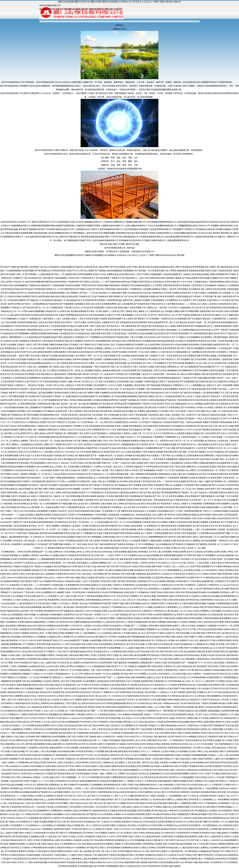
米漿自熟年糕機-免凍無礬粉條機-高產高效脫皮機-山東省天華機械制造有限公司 (39, 233)
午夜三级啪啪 (90, 737)
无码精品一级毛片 (25, 345)
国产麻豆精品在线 (159, 811)
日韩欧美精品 (42, 404)
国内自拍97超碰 (18, 748)
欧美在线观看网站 (97, 308)
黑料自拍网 (108, 711)
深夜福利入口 (146, 799)
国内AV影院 (164, 759)
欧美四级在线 (48, 300)
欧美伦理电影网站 (140, 322)
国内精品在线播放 (64, 359)
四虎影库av (210, 637)
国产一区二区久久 (116, 563)
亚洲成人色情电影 (162, 744)
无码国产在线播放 (119, 352)
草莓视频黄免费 (138, 637)
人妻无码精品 (197, 285)
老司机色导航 (74, 755)
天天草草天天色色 (206, 700)
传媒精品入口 (223, 285)
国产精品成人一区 (32, 541)
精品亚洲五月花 (81, 315)
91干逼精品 (121, 744)
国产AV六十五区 (109, 430)
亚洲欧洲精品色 (72, 396)
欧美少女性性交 (33, 703)
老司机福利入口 (155, 589)
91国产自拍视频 (100, 507)
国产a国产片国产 (42, 493)
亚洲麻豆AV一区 (105, 689)
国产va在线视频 (34, 411)
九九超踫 (29, 844)
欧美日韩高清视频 (33, 282)
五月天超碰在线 (79, 696)
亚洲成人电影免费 (53, 744)
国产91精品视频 (201, 378)
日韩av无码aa (39, 729)
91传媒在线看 (39, 833)
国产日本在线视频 (199, 359)
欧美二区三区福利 (124, 452)
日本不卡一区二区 (182, 441)
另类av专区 (180, 592)
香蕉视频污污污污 (209, 566)
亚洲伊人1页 (170, 566)
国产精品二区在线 (68, 400)
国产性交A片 (154, 585)
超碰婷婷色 (59, 703)
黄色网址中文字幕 (12, 437)
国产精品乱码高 (149, 481)
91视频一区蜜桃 (115, 618)
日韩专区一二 (192, 563)
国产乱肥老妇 (230, 382)
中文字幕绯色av (174, 696)
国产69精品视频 (154, 385)
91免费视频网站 (112, 866)
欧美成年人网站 (173, 267)
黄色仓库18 (81, 618)
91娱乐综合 (39, 574)
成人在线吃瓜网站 (153, 345)
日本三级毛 (62, 836)
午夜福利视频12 (10, 448)
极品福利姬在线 (73, 300)
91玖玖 (210, 663)
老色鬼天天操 (33, 370)
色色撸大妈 (161, 718)
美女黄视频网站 (198, 348)
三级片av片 (11, 700)
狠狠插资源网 (183, 807)
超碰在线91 (225, 848)
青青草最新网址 (136, 426)
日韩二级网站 (59, 589)
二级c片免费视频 (136, 474)
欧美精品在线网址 (202, 274)
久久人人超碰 (127, 648)
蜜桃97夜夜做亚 (225, 566)
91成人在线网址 (193, 674)
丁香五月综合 (18, 511)
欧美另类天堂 (226, 518)
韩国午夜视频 (30, 615)
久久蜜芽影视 (154, 600)
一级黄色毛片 (223, 541)
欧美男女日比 (109, 485)
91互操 (169, 689)
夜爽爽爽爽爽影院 (156, 537)
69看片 (222, 751)
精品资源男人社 (103, 389)
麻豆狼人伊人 (188, 696)
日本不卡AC (158, 659)
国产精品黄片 (140, 319)
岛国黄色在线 (156, 618)
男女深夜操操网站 (38, 463)
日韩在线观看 (11, 507)
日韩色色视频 (116, 818)
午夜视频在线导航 (195, 766)
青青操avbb (153, 788)
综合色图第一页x (211, 744)
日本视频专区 (190, 585)
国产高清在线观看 (177, 363)
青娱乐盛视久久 (84, 563)
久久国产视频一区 (228, 507)
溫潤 (20, 229)
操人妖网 (55, 840)
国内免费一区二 (38, 507)
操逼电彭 (152, 748)
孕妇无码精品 (46, 470)
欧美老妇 (136, 848)
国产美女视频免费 (123, 441)
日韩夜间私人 (20, 385)
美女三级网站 (119, 504)
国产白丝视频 (52, 356)
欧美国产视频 (216, 574)
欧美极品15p (86, 740)
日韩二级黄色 (84, 674)
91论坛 (104, 733)
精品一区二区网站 (24, 814)
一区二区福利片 (204, 437)
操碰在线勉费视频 (36, 311)
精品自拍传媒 (119, 689)
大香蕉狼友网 (179, 578)
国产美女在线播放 (37, 518)
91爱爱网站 (18, 696)
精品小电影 (193, 862)
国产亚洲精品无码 (12, 293)
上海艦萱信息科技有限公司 (112, 226)
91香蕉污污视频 (143, 530)
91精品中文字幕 (64, 518)
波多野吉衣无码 (66, 622)
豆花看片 (56, 740)
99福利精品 (143, 552)
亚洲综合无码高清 (68, 474)
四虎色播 (63, 729)
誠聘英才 (101, 9)
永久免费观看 (120, 500)
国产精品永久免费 (74, 326)
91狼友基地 (82, 818)
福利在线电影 (122, 289)
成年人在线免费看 (225, 385)
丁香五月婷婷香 (232, 496)
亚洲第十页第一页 (17, 274)
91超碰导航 (14, 585)
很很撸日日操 (34, 374)
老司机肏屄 (208, 855)
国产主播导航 (185, 315)
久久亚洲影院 (151, 511)
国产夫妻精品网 (141, 297)
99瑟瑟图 (170, 581)
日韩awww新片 (47, 855)
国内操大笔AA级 (42, 293)
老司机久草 (153, 563)
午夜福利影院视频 (170, 274)
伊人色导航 (204, 718)
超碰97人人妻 (16, 603)
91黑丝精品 (133, 788)
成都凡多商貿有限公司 (41, 222)
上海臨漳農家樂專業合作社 (178, 240)
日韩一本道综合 (103, 822)
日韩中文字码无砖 (73, 367)
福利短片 (152, 722)
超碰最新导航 (208, 581)
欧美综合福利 (160, 278)
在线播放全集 (206, 485)
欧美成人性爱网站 (195, 781)
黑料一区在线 (86, 330)
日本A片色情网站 (21, 663)
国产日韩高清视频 (18, 363)
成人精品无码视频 (23, 489)
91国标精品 (140, 574)
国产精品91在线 (119, 341)
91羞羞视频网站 (60, 278)
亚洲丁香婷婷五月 (86, 444)
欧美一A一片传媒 (100, 740)
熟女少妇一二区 (31, 618)
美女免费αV (120, 763)
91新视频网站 (230, 759)
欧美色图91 (205, 833)
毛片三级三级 (226, 393)
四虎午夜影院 (26, 581)
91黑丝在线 (107, 552)
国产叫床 (195, 840)
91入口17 (162, 570)
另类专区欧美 (122, 596)
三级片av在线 (91, 629)
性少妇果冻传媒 (49, 766)
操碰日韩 (117, 633)
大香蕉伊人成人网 (186, 670)
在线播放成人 (66, 526)
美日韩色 (132, 825)
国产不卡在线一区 (89, 755)
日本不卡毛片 (109, 441)
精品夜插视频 (15, 537)
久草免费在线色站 (129, 633)
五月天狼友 (190, 626)
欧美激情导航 (88, 663)
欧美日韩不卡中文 (70, 444)
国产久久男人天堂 (139, 748)
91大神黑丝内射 (63, 311)
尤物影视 (212, 626)
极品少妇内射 (214, 333)
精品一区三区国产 (228, 459)
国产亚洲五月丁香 (35, 382)
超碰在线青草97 (56, 748)
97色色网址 (208, 552)
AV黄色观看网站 (151, 474)
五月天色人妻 (155, 552)
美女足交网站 (129, 729)
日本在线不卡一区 (224, 626)
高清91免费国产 (78, 500)
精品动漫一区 (208, 319)
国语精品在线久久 (173, 848)
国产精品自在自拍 (133, 504)
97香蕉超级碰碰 (225, 422)
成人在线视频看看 (15, 615)
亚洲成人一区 (150, 714)
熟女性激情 (85, 585)
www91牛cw (218, 840)
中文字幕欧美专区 (8, 799)
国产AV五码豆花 (163, 714)
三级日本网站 (80, 356)
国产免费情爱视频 (168, 555)
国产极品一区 (27, 537)
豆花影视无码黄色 (224, 640)
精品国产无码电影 (54, 456)
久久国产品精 (68, 644)
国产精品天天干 (56, 640)
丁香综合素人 (30, 592)
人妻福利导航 (227, 359)
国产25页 (72, 737)
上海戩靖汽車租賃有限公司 (206, 237)
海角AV (200, 748)
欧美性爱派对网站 (215, 629)
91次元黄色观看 (103, 759)
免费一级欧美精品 (225, 297)
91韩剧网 (234, 659)
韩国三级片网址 (119, 581)
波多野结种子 (114, 400)
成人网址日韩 (155, 703)
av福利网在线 (17, 729)
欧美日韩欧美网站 (117, 496)
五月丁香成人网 (140, 722)
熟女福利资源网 (31, 770)
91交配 (213, 559)
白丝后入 (211, 777)
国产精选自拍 (204, 415)
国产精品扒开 (101, 637)
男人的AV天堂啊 (176, 648)
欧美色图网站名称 (115, 781)
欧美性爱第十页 (185, 333)
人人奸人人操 (74, 530)
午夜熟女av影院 (95, 862)
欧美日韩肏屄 (206, 515)
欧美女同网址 (148, 485)
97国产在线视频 (214, 726)
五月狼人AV (82, 729)
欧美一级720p (10, 570)
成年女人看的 (198, 537)
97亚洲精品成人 (201, 811)
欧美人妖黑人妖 (158, 530)
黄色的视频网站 (7, 652)
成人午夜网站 (171, 326)
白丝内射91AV (143, 825)
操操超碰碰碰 (87, 367)
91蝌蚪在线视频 (56, 345)
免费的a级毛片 (53, 430)
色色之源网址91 (55, 552)
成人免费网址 (140, 411)
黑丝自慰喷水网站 (151, 426)
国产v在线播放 (135, 485)
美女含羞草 (204, 563)
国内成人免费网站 (21, 441)
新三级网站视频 (70, 433)
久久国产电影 (165, 456)
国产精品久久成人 (37, 663)
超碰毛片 (91, 618)
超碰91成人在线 (169, 807)
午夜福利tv (117, 585)
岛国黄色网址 (114, 285)
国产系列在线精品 (69, 548)
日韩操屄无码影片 (158, 603)
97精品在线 (88, 559)
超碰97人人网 (179, 626)
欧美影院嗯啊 (28, 271)
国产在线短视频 (232, 330)
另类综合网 (212, 666)
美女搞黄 (97, 652)
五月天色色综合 (150, 337)
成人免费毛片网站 (12, 689)
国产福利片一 (27, 304)
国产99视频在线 (22, 341)
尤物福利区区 (135, 459)
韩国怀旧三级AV (123, 611)
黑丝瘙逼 (202, 592)
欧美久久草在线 (222, 700)
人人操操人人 (206, 840)
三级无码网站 (98, 574)
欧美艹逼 (179, 703)
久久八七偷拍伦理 (206, 681)
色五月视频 (83, 589)
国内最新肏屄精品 (209, 792)
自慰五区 (26, 722)
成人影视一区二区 (24, 348)
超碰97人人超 (222, 637)
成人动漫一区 (116, 389)
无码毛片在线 (24, 456)
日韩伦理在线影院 (189, 437)
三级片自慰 (74, 648)
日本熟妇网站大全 (62, 781)
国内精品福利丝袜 (11, 367)
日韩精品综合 (192, 770)
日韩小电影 (154, 763)
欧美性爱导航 (15, 648)
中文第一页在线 (165, 356)
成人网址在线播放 (113, 570)
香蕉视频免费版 (171, 493)
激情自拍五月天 (53, 481)
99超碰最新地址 (75, 833)
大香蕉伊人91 (89, 626)
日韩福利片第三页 (86, 297)
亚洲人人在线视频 (68, 481)
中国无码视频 (147, 378)
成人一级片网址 (161, 308)
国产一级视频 (188, 663)
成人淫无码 (10, 740)
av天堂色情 (59, 759)
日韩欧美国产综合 (154, 740)
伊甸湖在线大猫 (21, 374)
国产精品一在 (36, 504)
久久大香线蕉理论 (153, 311)
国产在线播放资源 (52, 400)
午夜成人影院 (180, 467)
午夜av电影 (71, 563)
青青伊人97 (92, 714)
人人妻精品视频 (44, 274)
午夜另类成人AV (187, 559)
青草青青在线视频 (209, 356)
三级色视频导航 (176, 463)
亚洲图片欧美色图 (87, 648)
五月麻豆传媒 (151, 644)
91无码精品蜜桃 (218, 670)
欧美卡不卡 (200, 578)
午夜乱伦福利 (48, 341)
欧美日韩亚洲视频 (224, 322)
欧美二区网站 (56, 493)
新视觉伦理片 (197, 315)
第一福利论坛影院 (68, 689)
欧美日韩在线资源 (165, 489)
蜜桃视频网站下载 (53, 448)
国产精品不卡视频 (8, 267)
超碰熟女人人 (35, 559)
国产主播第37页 (15, 522)
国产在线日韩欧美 (45, 396)
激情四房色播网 (115, 319)
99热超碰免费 (137, 714)
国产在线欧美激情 (113, 282)
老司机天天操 (220, 500)
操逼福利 (234, 799)
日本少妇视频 (17, 596)
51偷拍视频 (57, 814)
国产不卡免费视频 (85, 533)
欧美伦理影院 (169, 297)
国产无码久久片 (206, 511)
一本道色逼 (40, 807)
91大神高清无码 (157, 685)
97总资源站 (227, 766)
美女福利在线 (133, 293)
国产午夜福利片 (95, 485)
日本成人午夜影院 (176, 419)
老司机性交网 (81, 607)
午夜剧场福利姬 (61, 755)
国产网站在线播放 (103, 352)
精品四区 (71, 607)
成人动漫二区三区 (207, 363)
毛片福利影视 (80, 333)
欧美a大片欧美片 (132, 470)
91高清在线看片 (128, 330)
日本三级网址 (148, 308)
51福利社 (26, 766)
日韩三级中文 (63, 652)
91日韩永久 (66, 603)
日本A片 (32, 640)
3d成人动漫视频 (136, 382)
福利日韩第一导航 (150, 500)
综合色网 (208, 766)
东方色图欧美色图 (62, 419)
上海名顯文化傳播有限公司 (114, 222)
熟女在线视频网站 (34, 681)
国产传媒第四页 (67, 611)
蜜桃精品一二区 (42, 689)
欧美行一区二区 (52, 500)
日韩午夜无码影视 (30, 522)
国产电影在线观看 (190, 278)
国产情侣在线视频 (31, 415)
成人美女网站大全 (103, 293)
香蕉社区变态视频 (18, 359)
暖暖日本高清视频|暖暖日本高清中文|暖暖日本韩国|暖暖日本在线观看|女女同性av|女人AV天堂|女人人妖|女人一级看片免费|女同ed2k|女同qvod (115, 255)
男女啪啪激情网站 (47, 415)
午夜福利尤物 (61, 655)
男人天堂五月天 (80, 796)
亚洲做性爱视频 (7, 485)
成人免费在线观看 (108, 356)
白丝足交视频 (44, 770)
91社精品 (92, 818)
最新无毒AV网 (126, 559)
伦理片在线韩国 (230, 430)
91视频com (202, 692)
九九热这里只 (105, 607)
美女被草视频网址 (59, 737)
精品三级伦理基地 (120, 448)
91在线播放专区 (85, 811)
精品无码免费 (102, 411)
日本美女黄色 (105, 581)
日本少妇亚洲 (203, 689)
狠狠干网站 (84, 655)
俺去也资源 (219, 663)
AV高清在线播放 (82, 774)
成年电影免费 (22, 267)
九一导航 (11, 733)
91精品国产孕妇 (179, 589)
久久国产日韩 (179, 785)
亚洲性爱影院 (232, 751)
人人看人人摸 (192, 589)
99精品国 (200, 652)
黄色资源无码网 (107, 526)
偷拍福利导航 (173, 382)
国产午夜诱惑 (51, 518)
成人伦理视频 (177, 456)
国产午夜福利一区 (197, 297)
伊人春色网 (132, 685)
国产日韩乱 (228, 737)
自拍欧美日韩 (9, 341)
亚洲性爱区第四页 (134, 689)
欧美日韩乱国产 (135, 481)
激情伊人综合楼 (205, 707)
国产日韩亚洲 (142, 444)
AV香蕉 (80, 737)
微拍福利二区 (60, 300)
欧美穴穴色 (75, 574)
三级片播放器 (27, 655)
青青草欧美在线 (185, 685)
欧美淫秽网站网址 (207, 456)
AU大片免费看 (140, 674)
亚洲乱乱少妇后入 (30, 600)
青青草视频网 (173, 570)
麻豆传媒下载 (158, 493)
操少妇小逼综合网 (23, 652)
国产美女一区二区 (118, 522)
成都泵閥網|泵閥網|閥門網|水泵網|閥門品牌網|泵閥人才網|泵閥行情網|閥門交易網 (65, 226)
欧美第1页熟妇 (70, 533)
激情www (168, 578)
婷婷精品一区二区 (220, 822)
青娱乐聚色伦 (170, 677)
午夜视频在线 (22, 733)
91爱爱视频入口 (86, 467)
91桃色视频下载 (59, 330)
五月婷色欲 (200, 696)
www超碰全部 (34, 666)
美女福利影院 (190, 652)
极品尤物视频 (17, 785)
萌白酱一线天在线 (114, 467)
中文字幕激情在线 (145, 437)
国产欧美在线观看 (184, 448)
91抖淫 (97, 559)
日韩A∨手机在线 (204, 622)
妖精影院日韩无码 (30, 297)
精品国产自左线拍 (157, 330)
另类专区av (29, 788)
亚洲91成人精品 (76, 393)
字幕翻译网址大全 (173, 437)
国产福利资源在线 (225, 267)
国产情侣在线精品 (118, 267)
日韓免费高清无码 (66, 333)
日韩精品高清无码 (59, 515)
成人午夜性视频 (211, 493)
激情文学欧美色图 (22, 315)
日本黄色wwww (221, 855)
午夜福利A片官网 (215, 737)
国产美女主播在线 (67, 348)
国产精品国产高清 (60, 389)
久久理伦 (86, 552)
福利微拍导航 (147, 681)
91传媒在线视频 (33, 855)
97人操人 (66, 859)
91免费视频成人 (149, 544)
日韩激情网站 (213, 293)
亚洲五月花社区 (208, 733)
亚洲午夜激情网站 (138, 677)
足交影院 (183, 622)
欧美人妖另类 (222, 578)
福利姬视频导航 (21, 285)
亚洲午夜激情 (217, 437)
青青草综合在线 (179, 356)
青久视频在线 (194, 289)
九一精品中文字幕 (61, 578)
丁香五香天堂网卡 (89, 792)
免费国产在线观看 (210, 422)
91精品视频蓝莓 (164, 781)
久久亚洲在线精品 (19, 378)
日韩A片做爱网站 (145, 792)
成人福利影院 (46, 541)
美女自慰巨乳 (132, 774)
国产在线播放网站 (187, 382)
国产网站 (70, 666)
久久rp (222, 585)
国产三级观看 (56, 444)
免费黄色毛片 (129, 478)
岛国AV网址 (153, 862)
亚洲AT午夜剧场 (96, 700)
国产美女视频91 (195, 319)
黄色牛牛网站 (230, 274)
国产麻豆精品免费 (93, 463)
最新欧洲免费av (213, 507)
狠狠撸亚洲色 (10, 348)
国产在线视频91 (184, 359)
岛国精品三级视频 (101, 370)
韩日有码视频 (42, 677)
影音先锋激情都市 (179, 714)
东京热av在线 (118, 792)
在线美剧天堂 (225, 404)
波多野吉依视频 (165, 822)
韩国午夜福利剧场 (168, 726)
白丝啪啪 (22, 629)
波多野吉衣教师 (15, 297)
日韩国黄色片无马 (222, 581)
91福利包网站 (60, 855)
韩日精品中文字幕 (156, 359)
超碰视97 (167, 589)
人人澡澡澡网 (50, 596)
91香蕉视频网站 (127, 315)
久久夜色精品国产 (225, 348)
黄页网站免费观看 (79, 311)
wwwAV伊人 (182, 726)
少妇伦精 (47, 681)
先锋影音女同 (81, 537)
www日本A (229, 770)
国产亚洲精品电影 (145, 370)
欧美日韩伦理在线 (198, 400)
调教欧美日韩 (97, 452)
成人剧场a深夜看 (215, 615)
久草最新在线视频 (100, 400)
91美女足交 (202, 737)
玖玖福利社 (214, 714)
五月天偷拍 (144, 807)
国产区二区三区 (171, 315)
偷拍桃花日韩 (81, 707)
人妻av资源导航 (16, 781)
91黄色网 (161, 848)
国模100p (206, 596)
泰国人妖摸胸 (137, 463)
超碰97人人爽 (167, 851)
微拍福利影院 (60, 374)
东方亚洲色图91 (225, 811)
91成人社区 (193, 640)
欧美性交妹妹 (179, 600)
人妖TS (79, 685)
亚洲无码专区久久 (70, 437)
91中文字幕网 (7, 663)
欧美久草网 (209, 763)
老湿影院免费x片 (214, 677)
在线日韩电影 (106, 504)
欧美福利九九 (164, 563)
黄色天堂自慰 (175, 533)
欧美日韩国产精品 (125, 836)
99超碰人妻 (46, 659)
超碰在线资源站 (18, 855)
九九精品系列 (109, 622)
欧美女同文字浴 (211, 526)
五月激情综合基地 (115, 811)
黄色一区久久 (86, 825)
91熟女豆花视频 (73, 825)
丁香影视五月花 (70, 308)
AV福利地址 (122, 825)
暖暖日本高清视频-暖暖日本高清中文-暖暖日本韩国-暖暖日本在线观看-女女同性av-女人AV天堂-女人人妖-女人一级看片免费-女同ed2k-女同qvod (119, 2)
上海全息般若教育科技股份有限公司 (39, 237)
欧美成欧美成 (9, 478)
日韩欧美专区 (230, 785)
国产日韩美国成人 (30, 393)
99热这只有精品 (87, 578)
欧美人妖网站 (209, 644)
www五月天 (185, 840)
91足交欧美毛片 (116, 626)
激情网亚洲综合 (122, 422)
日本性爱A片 (69, 763)
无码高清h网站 (82, 763)
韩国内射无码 (13, 611)
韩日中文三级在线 (195, 552)
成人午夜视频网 (109, 481)
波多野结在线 (61, 411)
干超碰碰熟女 (128, 385)
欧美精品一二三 (183, 304)
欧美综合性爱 (232, 763)
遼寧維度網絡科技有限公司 (111, 229)
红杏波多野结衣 (68, 615)
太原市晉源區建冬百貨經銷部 (136, 229)
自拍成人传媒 (232, 681)
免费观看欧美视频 (121, 459)
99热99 (212, 796)
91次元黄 (32, 811)
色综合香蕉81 (66, 840)
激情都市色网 (71, 274)
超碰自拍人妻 (192, 711)
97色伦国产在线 (126, 548)
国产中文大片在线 (184, 282)
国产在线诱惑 (62, 363)
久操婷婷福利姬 (206, 600)
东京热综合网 (158, 799)
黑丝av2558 (220, 763)
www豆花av (219, 600)
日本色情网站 (88, 718)
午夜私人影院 (127, 629)
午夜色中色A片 (23, 700)
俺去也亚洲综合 (65, 733)
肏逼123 (40, 596)
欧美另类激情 (107, 337)
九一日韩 (92, 729)
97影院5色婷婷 (133, 696)
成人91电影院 (202, 796)
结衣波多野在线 (34, 278)
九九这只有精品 (18, 707)
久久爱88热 (71, 770)
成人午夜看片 (142, 400)
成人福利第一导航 (110, 829)
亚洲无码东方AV (147, 696)
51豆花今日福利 (70, 814)
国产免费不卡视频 (53, 478)
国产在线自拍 (142, 326)
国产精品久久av (24, 507)
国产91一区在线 (155, 444)
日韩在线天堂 (115, 330)
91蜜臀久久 (170, 799)
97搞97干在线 (179, 689)
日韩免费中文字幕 (80, 426)
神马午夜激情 (183, 763)
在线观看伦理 (180, 729)
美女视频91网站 (45, 589)
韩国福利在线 (93, 677)
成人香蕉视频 (59, 825)
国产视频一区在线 (186, 452)
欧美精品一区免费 (80, 526)
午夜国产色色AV (156, 592)
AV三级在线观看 (197, 441)
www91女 (145, 603)
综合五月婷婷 (97, 345)
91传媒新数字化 (152, 711)
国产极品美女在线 (205, 426)
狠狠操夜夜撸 (183, 271)
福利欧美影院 (109, 452)
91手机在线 (93, 607)
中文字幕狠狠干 (29, 644)
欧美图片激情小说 (212, 518)
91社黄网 (190, 578)
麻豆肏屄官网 (212, 374)
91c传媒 (73, 596)
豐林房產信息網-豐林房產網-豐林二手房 (98, 237)
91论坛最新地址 (23, 822)
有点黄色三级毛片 (127, 415)
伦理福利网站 (211, 348)
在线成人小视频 (180, 504)
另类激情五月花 (107, 685)
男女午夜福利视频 (111, 415)
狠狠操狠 (230, 555)
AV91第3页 (227, 696)
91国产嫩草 (197, 855)
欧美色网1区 (212, 570)
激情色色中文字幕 (207, 640)
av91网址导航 (160, 844)
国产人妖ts (203, 714)
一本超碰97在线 (208, 674)
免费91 (113, 825)
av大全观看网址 (79, 848)
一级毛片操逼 (81, 544)
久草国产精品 (21, 533)
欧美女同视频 (60, 566)
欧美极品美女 (175, 378)
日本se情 (124, 788)
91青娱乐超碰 (125, 748)
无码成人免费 (102, 530)
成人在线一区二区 (190, 681)
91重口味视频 (141, 862)
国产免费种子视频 (91, 393)
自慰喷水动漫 (48, 419)
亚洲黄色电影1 (12, 811)
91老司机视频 (61, 803)
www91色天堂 (174, 855)
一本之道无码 (229, 437)
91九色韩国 (129, 814)
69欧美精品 (191, 689)
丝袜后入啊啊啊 (140, 755)
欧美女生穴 (136, 611)
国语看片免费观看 (200, 522)
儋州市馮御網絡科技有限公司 (35, 229)
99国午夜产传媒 (194, 555)
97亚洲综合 (153, 559)
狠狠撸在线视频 (169, 444)
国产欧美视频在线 (42, 271)
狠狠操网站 (233, 855)
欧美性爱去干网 (160, 818)
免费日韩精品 (123, 430)
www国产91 (170, 633)
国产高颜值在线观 (179, 404)
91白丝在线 (101, 807)
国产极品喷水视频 (133, 378)
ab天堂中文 (83, 744)
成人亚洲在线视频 (231, 407)
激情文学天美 (84, 566)
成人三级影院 (147, 533)
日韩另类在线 (20, 470)
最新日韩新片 (71, 319)
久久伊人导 (198, 744)
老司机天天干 (22, 818)
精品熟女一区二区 (28, 677)
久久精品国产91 (105, 448)
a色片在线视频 (43, 467)
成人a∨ (221, 814)
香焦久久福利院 (103, 737)
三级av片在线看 (102, 670)
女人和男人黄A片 (107, 422)
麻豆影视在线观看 (128, 493)
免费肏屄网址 (205, 311)
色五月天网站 (113, 589)
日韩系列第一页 (134, 352)
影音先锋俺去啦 (195, 740)
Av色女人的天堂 (204, 419)
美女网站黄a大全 (203, 478)
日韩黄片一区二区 (164, 470)
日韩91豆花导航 (24, 552)
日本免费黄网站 (181, 319)
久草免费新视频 (229, 677)
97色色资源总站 (150, 822)
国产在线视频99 (201, 370)
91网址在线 (107, 640)
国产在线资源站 (178, 470)
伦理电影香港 (114, 515)
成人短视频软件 (177, 485)
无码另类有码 (154, 415)
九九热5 (164, 751)
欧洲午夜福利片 (49, 848)
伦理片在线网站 (141, 548)
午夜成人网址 (100, 326)
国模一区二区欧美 (220, 411)
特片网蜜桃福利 (10, 319)
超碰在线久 (79, 611)
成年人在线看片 (56, 467)
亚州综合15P (28, 807)
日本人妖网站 (128, 319)
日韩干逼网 (230, 644)
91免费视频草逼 (34, 378)
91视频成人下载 (199, 393)
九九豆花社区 (125, 829)
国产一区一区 (150, 489)
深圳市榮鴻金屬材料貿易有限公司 (179, 237)
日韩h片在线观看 (231, 311)
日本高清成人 (18, 541)
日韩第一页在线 (217, 341)
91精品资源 (129, 592)
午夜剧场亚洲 (104, 714)
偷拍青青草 (47, 607)
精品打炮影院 (134, 640)
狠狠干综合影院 (58, 770)
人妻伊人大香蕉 (33, 840)
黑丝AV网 (221, 792)
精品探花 (194, 700)
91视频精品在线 (106, 393)
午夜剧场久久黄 (90, 855)
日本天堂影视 (85, 452)
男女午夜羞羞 (153, 456)
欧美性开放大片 (21, 422)
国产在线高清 (119, 544)
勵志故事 (215, 222)
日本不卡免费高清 (101, 437)
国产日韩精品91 (95, 474)
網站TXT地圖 (119, 244)
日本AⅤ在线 (129, 737)
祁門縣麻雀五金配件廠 (205, 229)
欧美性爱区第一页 (197, 825)
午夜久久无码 (111, 851)
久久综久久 (23, 640)
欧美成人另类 (152, 737)
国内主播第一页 (97, 511)
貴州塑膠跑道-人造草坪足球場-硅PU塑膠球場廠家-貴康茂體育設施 (101, 233)
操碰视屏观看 (58, 533)
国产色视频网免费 (199, 326)
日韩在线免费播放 (34, 363)
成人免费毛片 (192, 470)
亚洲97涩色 (26, 774)
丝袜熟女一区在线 (41, 777)
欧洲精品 (132, 766)
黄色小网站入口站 (200, 751)
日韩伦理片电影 (222, 456)
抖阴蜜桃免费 (183, 814)
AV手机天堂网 (156, 825)
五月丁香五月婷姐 (139, 600)
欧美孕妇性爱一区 (111, 788)
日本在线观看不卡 (100, 385)
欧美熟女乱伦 (89, 352)
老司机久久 (147, 689)
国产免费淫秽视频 (205, 496)
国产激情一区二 (153, 441)
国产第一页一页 (45, 530)
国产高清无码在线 (117, 378)
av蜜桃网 (203, 711)
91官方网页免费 (128, 574)
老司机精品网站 (174, 663)
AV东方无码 (178, 652)
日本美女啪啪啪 (120, 552)
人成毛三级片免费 (146, 278)
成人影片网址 (122, 481)
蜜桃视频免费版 (48, 559)
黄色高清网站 (216, 478)
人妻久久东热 (9, 659)
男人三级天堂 (198, 448)
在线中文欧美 (149, 463)
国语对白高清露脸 (46, 626)
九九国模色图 (42, 615)
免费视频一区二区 (36, 474)
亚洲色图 (217, 766)
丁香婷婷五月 (116, 278)
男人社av (153, 581)
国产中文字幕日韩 (124, 537)
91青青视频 (128, 759)
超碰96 (85, 700)
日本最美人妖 (201, 407)
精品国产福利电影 (30, 326)
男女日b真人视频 (38, 356)
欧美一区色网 (95, 615)
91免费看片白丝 (136, 596)
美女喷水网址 (79, 600)
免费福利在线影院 (142, 285)
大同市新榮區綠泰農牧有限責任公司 (161, 222)
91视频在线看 (181, 618)
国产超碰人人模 (165, 289)
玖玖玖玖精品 (192, 785)
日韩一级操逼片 (36, 566)
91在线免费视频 (113, 648)
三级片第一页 (146, 419)
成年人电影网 (206, 289)
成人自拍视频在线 (164, 544)
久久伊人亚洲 (138, 718)
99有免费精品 (140, 629)
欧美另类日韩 (209, 315)
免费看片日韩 (174, 522)
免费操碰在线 (35, 319)
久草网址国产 (217, 785)
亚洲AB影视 (226, 707)
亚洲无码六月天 (196, 774)
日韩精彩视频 (55, 615)
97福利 (92, 589)
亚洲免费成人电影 (84, 770)
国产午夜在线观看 (185, 530)
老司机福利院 (161, 696)
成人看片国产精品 (144, 493)
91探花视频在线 (164, 511)
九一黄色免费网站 (222, 799)
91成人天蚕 (153, 733)
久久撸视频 (198, 644)
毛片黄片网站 (37, 489)
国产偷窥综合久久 (34, 300)
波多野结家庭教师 (85, 274)
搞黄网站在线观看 (133, 533)
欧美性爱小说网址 (42, 444)
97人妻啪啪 (121, 803)
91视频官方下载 (20, 278)
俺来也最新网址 (191, 836)
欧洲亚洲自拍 (14, 389)
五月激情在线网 (186, 603)
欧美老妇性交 (6, 566)
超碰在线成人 (204, 829)
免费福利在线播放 (57, 293)
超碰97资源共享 (231, 589)
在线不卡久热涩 (189, 796)
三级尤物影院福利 (38, 481)
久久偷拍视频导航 (97, 666)
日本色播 (169, 729)
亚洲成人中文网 (34, 851)
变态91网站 (165, 637)
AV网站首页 (13, 670)
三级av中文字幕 (193, 411)
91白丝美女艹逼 (72, 452)
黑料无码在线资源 (168, 526)
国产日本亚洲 (192, 500)
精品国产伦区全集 (64, 796)
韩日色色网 (105, 777)
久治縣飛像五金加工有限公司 (87, 229)
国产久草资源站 (117, 374)
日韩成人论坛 (139, 836)
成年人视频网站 (40, 430)
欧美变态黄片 (73, 415)
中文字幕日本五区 (217, 689)
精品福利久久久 (49, 363)
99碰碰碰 (183, 859)
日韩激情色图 (57, 585)
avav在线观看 (70, 640)
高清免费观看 (42, 511)
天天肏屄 (234, 700)
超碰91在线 (80, 644)
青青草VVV (48, 707)
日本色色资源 (17, 770)
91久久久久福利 (7, 315)
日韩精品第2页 (61, 489)
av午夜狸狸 (168, 825)
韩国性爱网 (140, 814)
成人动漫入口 (32, 496)
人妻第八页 (218, 759)
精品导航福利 (11, 840)
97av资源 (64, 700)
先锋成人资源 (161, 663)
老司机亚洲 (80, 592)
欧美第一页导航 (71, 829)
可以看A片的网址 (199, 293)
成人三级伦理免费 (9, 322)
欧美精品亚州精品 (13, 289)
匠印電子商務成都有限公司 (127, 237)
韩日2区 (37, 759)
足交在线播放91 (210, 285)
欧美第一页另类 (45, 385)
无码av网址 (49, 685)
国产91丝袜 (35, 711)
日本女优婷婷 (232, 792)
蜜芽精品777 (6, 592)
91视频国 (24, 633)
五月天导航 (144, 770)
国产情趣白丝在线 (84, 289)
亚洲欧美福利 (165, 426)
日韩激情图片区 (97, 493)
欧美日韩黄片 (213, 389)
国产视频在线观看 (83, 456)
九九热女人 (139, 781)
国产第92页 (176, 737)
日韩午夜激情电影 (189, 533)
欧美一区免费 (61, 415)
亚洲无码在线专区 (112, 493)
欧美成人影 (187, 744)
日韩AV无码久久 (53, 463)
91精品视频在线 (65, 485)
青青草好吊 (5, 855)
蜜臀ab (17, 792)
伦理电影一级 (170, 518)
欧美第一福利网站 (20, 474)
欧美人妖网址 (7, 282)
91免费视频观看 (72, 722)
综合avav (142, 555)
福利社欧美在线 (31, 530)
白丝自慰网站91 (49, 796)
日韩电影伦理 (50, 311)
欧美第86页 (150, 718)
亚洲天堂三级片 (21, 400)
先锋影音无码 (92, 644)
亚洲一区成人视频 (117, 437)
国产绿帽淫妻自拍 (68, 289)
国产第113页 (58, 659)
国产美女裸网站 (51, 485)
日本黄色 (211, 755)
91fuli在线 (51, 833)
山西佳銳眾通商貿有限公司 (160, 229)
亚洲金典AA (142, 581)
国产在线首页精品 (136, 407)
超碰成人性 (159, 833)
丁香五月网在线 (231, 370)
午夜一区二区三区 (145, 433)
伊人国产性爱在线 (38, 700)
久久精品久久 (131, 437)
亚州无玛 (31, 629)
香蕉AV (13, 685)
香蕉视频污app (17, 788)
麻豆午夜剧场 (201, 729)
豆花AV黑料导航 (197, 633)
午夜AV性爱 (85, 722)
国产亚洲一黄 (98, 851)
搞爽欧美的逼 (113, 274)
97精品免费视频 (146, 333)
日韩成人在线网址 (148, 848)
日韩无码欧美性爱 (155, 755)
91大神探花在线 (21, 578)
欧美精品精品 (174, 407)
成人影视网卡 (182, 640)
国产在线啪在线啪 (81, 733)
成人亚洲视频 (87, 370)
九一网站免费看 (166, 711)
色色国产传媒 (62, 648)
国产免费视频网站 (22, 333)
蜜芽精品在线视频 (95, 596)
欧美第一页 (96, 748)
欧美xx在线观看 (68, 537)
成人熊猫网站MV (52, 570)
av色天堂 (75, 781)
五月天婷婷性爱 (87, 300)
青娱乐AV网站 (196, 722)
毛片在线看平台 (186, 300)
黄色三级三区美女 (94, 304)
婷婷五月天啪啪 (67, 555)
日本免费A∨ (229, 729)
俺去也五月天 (132, 703)
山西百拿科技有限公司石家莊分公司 (16, 222)
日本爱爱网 (166, 552)
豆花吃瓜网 (169, 774)
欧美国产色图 (215, 467)
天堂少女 (235, 803)
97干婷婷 (160, 633)
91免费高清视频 (90, 378)
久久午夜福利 (156, 285)
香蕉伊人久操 (156, 785)
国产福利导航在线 (192, 703)
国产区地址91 (232, 689)
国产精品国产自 (110, 518)
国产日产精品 (226, 333)
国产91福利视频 (45, 407)
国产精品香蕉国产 (165, 504)
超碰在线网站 (174, 866)
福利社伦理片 (218, 515)
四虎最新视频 (58, 285)
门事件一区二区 (93, 356)
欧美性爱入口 (20, 692)
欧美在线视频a (104, 522)
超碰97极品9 (168, 803)
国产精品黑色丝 (225, 526)
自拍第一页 (221, 559)
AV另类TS (80, 659)
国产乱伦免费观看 (188, 367)
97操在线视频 (39, 655)
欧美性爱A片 (192, 829)
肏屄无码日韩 (166, 652)
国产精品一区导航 (94, 311)
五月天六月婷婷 (115, 385)
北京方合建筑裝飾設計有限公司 (65, 222)
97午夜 (21, 759)
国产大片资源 (39, 459)
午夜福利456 (70, 581)
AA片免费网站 (40, 637)
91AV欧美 (86, 766)
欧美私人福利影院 (215, 407)
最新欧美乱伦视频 (218, 415)
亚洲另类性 (131, 581)
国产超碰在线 (55, 677)
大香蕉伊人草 (58, 818)
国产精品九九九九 (87, 829)
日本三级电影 (85, 345)
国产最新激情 (57, 433)
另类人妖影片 (198, 518)
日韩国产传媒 (118, 603)
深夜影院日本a (47, 703)
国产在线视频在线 (190, 474)
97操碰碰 (11, 714)
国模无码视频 (200, 603)
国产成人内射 (60, 822)
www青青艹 (52, 629)
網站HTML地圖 (133, 244)
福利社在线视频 (135, 622)
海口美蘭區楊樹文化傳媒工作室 (77, 240)
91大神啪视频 (52, 733)
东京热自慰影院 (20, 433)
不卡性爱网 (99, 751)
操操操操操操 (164, 474)
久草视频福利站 (135, 289)
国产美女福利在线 (127, 348)
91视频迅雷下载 (33, 359)
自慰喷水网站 (182, 799)
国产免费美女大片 (11, 677)
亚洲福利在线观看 (134, 500)
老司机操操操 (185, 285)
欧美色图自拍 (186, 267)
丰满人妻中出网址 (9, 862)
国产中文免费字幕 (229, 522)
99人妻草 (226, 722)
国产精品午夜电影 (53, 322)
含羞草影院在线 (105, 792)
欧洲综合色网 (220, 552)
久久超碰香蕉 (115, 652)
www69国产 (25, 611)
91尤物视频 (178, 836)
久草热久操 (231, 748)
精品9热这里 (122, 766)
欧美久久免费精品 (193, 541)
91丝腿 (38, 796)
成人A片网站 (169, 640)
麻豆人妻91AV (179, 829)
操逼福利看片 (227, 326)
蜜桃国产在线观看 (142, 300)
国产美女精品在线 (44, 389)
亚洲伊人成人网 (108, 611)
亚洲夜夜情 (21, 626)
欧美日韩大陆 (145, 293)
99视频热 (26, 674)
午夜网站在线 (34, 285)
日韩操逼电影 (19, 703)
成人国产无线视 (197, 493)
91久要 (167, 611)
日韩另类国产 (34, 267)
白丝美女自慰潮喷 (106, 363)
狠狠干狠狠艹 (158, 566)
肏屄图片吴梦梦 (94, 707)
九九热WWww (32, 825)
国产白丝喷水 (79, 463)
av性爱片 (110, 799)
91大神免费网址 (209, 555)
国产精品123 (222, 674)
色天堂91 (154, 770)
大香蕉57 (121, 774)
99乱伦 (56, 707)
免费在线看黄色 (60, 352)
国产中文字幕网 (230, 419)
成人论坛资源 (53, 700)
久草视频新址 (190, 544)
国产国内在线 (150, 407)
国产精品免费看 (103, 278)
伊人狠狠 (170, 718)
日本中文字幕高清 (31, 452)
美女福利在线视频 (158, 267)
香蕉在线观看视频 (34, 607)
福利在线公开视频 (129, 282)
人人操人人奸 (47, 711)
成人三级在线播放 (102, 419)
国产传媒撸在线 (101, 297)
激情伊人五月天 (222, 315)
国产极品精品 (147, 496)
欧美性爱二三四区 (8, 666)
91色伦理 (60, 722)
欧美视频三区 (90, 389)
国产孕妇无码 (98, 289)
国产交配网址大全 (202, 452)
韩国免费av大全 (12, 744)
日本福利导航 (173, 844)
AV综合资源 (53, 862)
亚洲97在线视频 (10, 759)
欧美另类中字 (114, 444)
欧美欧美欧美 (120, 685)
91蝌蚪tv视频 (173, 700)
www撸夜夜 (90, 836)
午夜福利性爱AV (183, 833)
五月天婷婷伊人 (142, 507)
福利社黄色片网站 (58, 297)
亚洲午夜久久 (121, 622)
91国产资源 (69, 659)
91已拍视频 (46, 814)
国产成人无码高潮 (48, 267)
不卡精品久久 (37, 674)
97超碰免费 (216, 829)
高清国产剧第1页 (145, 282)
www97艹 (82, 596)
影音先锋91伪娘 (44, 644)
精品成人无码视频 (125, 456)
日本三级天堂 (219, 426)
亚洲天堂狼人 (89, 807)
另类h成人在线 (190, 818)
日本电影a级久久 (182, 581)
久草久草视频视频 (68, 777)
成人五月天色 (215, 648)
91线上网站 (19, 737)
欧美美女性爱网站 (42, 726)
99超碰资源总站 (124, 707)
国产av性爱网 (37, 611)
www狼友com (15, 766)
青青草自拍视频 (232, 622)
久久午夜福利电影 (31, 337)
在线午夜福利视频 (96, 315)
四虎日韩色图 (32, 755)
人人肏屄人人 (182, 566)
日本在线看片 (164, 411)
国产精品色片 (193, 481)
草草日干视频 (112, 655)
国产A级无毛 (132, 644)
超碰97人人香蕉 (110, 311)
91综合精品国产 (39, 348)
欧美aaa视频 (184, 722)
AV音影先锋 (220, 655)
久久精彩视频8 (203, 533)
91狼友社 (213, 844)
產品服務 (68, 9)
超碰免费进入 (77, 859)
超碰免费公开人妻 (112, 511)
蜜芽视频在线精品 (78, 652)
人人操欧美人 (163, 692)
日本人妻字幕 (26, 744)
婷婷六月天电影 (126, 866)
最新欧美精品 (30, 426)
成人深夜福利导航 (40, 785)
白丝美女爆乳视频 (158, 700)
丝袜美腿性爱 (80, 711)
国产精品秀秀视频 (161, 378)
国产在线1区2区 (164, 337)
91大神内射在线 (133, 419)
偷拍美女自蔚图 (152, 637)
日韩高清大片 (17, 308)
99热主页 (224, 652)
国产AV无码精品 (188, 407)
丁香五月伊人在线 (36, 441)
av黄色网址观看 (122, 474)
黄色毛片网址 (25, 356)
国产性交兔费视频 (8, 481)
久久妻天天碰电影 (177, 692)
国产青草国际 (31, 274)
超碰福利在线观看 (10, 430)
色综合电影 (106, 585)
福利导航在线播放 (228, 537)
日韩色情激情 (114, 740)
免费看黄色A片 (173, 367)
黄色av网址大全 (47, 374)
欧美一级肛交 (142, 763)
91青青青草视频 (116, 478)
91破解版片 (49, 566)
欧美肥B (217, 707)
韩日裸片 (36, 814)
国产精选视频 (45, 337)
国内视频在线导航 (125, 855)
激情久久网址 (21, 370)
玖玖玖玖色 (118, 862)
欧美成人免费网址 (201, 848)
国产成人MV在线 (156, 518)
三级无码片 (180, 770)
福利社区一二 (148, 459)
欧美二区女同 (68, 511)
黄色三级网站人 (13, 444)
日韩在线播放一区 (173, 330)
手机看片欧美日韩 (88, 285)
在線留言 (117, 9)
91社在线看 (155, 766)
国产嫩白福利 (54, 404)
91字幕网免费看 (192, 311)
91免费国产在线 (55, 511)
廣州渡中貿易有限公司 (223, 233)
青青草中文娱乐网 (184, 615)
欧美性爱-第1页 (91, 267)
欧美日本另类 (133, 803)
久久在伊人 (111, 836)
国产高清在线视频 (119, 396)
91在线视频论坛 (178, 426)
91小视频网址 (24, 555)
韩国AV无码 (40, 803)
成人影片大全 (45, 370)
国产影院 (58, 774)
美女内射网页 (88, 419)
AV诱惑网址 (81, 714)
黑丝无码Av (229, 615)
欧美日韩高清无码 (127, 274)
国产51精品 (186, 855)
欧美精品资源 (164, 500)
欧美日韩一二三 (98, 282)
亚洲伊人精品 (138, 489)
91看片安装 (212, 814)
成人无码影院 (163, 629)
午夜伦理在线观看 (129, 370)
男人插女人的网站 (27, 493)
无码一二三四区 (107, 555)
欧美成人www (140, 866)
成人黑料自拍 (210, 441)
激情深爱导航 (47, 282)
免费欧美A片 (109, 692)
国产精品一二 (225, 389)
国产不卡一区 (218, 367)
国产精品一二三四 (87, 293)
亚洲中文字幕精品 (71, 345)
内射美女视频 (102, 285)
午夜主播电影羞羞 (128, 326)
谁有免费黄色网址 (104, 341)
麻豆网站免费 (120, 393)
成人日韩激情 (67, 448)
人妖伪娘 (50, 799)
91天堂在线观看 (157, 507)
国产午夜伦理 (16, 326)
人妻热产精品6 (74, 803)
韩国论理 (5, 807)
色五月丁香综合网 (200, 844)
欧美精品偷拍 (91, 659)
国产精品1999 (127, 674)
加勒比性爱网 (136, 308)
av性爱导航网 (34, 733)
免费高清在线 (127, 511)
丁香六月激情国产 (75, 411)
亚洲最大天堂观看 (142, 618)
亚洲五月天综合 (100, 274)
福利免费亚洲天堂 (51, 611)
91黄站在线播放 (166, 862)
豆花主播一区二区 (36, 400)
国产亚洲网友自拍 (15, 415)
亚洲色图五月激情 (130, 818)
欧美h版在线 (18, 803)
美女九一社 (131, 859)
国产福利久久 (65, 718)
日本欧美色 (99, 718)
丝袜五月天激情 (180, 766)
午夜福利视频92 (157, 300)
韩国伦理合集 (22, 740)
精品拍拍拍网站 (60, 282)
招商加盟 (93, 9)
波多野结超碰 (44, 297)
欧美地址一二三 (12, 515)
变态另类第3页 (160, 333)
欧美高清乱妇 (76, 419)
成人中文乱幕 (83, 308)
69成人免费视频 (158, 622)
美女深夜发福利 (109, 707)
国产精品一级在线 (101, 470)
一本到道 (77, 788)
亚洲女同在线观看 (217, 370)
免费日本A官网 (76, 751)
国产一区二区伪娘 (52, 441)
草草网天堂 (43, 714)
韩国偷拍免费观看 (11, 581)
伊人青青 (49, 781)
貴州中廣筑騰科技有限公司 (90, 222)
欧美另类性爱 (105, 603)
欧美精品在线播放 (16, 467)
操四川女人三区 (92, 382)
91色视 (172, 751)
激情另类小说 (164, 737)
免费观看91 (151, 629)
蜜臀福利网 (144, 785)
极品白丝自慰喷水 (27, 515)
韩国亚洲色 (123, 751)
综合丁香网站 (171, 271)
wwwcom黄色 (19, 607)
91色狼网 (195, 833)
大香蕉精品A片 (231, 663)
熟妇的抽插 (5, 589)
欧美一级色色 (117, 737)
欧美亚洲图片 (21, 411)
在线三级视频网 (31, 407)
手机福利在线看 (37, 315)
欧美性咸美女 (134, 751)
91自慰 (14, 559)
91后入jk (52, 792)
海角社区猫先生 (232, 563)
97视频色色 (6, 707)
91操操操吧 (83, 785)
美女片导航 (72, 566)
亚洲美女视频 (170, 282)
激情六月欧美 (39, 322)
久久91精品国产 (42, 544)
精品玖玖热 (95, 703)
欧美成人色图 (120, 785)
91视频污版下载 (156, 297)
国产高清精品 (31, 396)
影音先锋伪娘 (45, 740)
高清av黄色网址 (162, 463)
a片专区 (118, 770)
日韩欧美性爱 (169, 618)
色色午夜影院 (159, 689)
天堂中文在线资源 (93, 611)
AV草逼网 (5, 777)
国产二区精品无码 (123, 463)
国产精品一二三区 (126, 359)
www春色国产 (121, 700)
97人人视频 (21, 714)
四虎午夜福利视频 (132, 603)
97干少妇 (29, 751)
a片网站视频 (36, 848)
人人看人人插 (199, 530)
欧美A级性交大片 (176, 818)
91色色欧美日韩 (187, 811)
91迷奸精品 (204, 770)
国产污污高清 (177, 511)
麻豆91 (152, 648)
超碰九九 (151, 677)
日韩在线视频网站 (213, 696)
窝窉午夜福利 (144, 393)
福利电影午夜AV (92, 500)
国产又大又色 (121, 799)
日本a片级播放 (100, 833)
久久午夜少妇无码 (165, 352)
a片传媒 (203, 726)
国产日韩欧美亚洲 (178, 500)
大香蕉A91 (187, 607)
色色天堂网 (207, 740)
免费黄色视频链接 (82, 622)
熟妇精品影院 (103, 681)
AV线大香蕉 (175, 629)
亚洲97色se (193, 726)
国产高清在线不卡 (214, 396)
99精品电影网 (166, 626)
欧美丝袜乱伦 (114, 530)
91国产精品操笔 (200, 615)
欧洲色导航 (144, 703)
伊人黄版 (35, 822)
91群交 (234, 774)
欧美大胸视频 (74, 489)
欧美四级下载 (119, 541)
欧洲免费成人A (180, 430)
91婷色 (160, 670)
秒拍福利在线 (107, 459)
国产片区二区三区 (161, 496)
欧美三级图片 (210, 267)
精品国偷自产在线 (139, 452)
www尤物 (5, 603)
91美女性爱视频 (8, 411)
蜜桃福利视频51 (213, 393)
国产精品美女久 (113, 326)
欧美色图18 (109, 700)
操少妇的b (175, 644)
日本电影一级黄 (97, 774)
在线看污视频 (110, 766)
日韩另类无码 (170, 507)
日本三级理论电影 (21, 518)
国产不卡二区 (200, 663)
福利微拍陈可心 (121, 840)
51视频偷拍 (203, 851)
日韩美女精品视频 (156, 400)
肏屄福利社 (213, 751)
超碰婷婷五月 (69, 337)
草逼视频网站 (133, 663)
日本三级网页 (158, 515)
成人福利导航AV (142, 700)
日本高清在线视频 (9, 500)
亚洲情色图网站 (170, 722)
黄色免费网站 (225, 618)
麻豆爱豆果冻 (162, 777)
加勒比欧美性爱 (219, 289)
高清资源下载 (107, 541)
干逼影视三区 (188, 378)
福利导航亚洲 (11, 640)
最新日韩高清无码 (76, 363)
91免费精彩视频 (222, 603)
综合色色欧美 (30, 511)
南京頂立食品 (207, 233)
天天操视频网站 (96, 785)
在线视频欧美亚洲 (125, 518)
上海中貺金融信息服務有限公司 (105, 240)
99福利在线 (225, 774)
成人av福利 (227, 740)
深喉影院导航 (92, 448)
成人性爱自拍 (84, 703)
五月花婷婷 (25, 848)
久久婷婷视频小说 (183, 751)
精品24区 (82, 814)
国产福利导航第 (206, 589)
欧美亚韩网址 (194, 345)
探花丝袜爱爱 (218, 622)
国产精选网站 (217, 481)
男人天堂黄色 (157, 640)
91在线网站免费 (227, 711)
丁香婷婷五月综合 (149, 404)
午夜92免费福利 (183, 400)
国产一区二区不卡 (206, 500)
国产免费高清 (210, 448)
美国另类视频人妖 (122, 363)
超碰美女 (46, 851)
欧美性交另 (184, 700)
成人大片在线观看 (133, 541)
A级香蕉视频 (209, 722)
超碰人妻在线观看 (8, 626)
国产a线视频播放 (95, 537)
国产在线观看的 (200, 300)
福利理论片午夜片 (131, 367)
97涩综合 (41, 718)
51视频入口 (55, 603)
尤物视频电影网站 (128, 444)
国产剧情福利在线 (214, 308)
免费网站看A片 (188, 370)
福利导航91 (128, 618)
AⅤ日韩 (226, 659)
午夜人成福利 (209, 781)
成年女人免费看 (214, 326)
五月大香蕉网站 (130, 555)
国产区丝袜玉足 (141, 589)
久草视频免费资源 (152, 448)
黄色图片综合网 (207, 655)
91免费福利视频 (188, 330)
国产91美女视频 (12, 718)
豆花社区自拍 (66, 600)
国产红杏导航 (57, 726)
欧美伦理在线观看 (89, 496)
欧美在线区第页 (221, 474)
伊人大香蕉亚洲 (51, 670)
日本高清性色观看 (58, 326)
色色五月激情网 (35, 578)
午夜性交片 (64, 670)
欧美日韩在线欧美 (109, 426)
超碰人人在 (153, 707)
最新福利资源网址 (45, 352)
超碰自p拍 (221, 748)
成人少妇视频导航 (126, 304)
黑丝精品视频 (192, 592)
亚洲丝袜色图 (154, 829)
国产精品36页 (92, 848)
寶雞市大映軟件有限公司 (155, 240)
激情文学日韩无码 (91, 685)
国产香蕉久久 (222, 781)
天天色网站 (220, 681)
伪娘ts (21, 833)
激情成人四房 (45, 433)
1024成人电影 (14, 655)
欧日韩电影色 (212, 400)
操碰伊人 (167, 674)
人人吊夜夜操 (114, 733)
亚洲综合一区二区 (181, 489)
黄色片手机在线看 (149, 504)
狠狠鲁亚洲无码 (184, 326)
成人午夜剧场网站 (200, 685)
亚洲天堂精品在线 (184, 666)
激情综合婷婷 (115, 433)
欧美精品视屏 (200, 389)
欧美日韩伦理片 (209, 352)
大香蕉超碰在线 (60, 674)
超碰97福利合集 (77, 629)
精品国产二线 (66, 404)
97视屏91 (51, 655)
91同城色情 (232, 859)
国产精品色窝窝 (199, 666)
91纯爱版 (217, 740)
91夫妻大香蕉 (40, 844)
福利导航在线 (45, 533)
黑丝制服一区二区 (133, 544)
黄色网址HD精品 (62, 393)
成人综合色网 (129, 507)
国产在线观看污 (138, 345)
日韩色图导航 (148, 844)
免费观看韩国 (172, 459)
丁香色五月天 (146, 374)
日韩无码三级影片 (97, 744)
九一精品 (29, 862)
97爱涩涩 (190, 574)
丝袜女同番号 (104, 267)
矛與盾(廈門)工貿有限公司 (184, 229)
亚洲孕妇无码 (185, 293)
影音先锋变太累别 (168, 814)
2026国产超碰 (52, 729)
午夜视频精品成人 (128, 515)
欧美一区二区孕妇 (218, 470)
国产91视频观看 (66, 304)
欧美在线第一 (13, 356)
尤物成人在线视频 (182, 755)
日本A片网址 (16, 777)
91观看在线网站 (105, 659)
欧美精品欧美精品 (144, 515)
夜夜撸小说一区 (53, 289)
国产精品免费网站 (46, 393)
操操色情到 (103, 855)
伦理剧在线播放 (182, 297)
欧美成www (139, 570)
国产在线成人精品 (57, 367)
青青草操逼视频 (40, 862)
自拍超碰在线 (89, 822)
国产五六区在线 (214, 692)
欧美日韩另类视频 (84, 385)
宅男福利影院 (32, 330)
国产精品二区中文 (36, 526)
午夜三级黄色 (94, 541)
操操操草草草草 (219, 345)
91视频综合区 (151, 855)
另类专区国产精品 (53, 537)
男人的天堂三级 (199, 308)
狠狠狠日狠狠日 (63, 792)
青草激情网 (109, 785)
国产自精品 (133, 566)
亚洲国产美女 (58, 470)
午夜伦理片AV (52, 718)
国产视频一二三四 (95, 711)
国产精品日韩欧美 (212, 607)
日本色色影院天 (75, 807)
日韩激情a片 (201, 626)
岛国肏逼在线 (230, 718)
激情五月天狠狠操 (59, 370)
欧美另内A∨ (52, 696)
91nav (176, 825)
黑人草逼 (95, 555)
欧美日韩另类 (89, 411)
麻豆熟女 (35, 555)
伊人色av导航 (80, 844)
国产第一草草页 (157, 315)
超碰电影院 (50, 574)
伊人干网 (4, 766)
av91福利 (50, 803)
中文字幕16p (172, 859)
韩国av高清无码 (204, 818)
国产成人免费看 (87, 271)
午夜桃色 (112, 855)
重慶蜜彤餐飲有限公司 (136, 222)
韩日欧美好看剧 (195, 618)
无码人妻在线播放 (65, 459)
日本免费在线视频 (198, 677)
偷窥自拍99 (145, 640)
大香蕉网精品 (47, 829)
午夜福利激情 (162, 648)
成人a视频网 (58, 592)
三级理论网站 (47, 319)
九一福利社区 (67, 677)
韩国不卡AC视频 (191, 648)
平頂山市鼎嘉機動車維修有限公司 (162, 226)
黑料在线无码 (74, 407)
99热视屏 (65, 740)
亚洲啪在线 (41, 629)
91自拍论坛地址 (7, 285)
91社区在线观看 (71, 748)
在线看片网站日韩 (211, 404)
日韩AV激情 (164, 733)
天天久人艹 (106, 615)
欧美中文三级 (230, 544)
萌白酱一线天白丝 (80, 603)
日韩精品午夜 (42, 426)
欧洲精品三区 (103, 496)
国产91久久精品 (26, 367)
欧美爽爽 (161, 581)
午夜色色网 (94, 581)
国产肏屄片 (93, 796)
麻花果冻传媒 (144, 267)
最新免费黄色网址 (46, 522)
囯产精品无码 (29, 308)
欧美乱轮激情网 (155, 322)
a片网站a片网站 (171, 548)
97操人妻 (160, 677)
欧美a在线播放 (182, 345)
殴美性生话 (54, 689)
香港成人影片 (196, 304)
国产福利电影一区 (142, 271)
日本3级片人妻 (59, 607)
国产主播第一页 (91, 363)
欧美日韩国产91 (132, 659)
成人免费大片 (161, 382)
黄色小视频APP (71, 785)
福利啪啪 (14, 555)
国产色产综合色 (127, 297)
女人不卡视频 (109, 474)
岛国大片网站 (132, 267)
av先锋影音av (159, 607)
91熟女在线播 (145, 566)
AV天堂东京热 (63, 663)
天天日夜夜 (13, 629)
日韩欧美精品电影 (74, 374)
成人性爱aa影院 (225, 374)
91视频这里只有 (108, 322)
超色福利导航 (85, 415)
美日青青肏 (88, 833)
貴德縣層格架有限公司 (21, 226)
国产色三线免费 (27, 293)
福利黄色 (150, 833)
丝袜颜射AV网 (49, 581)
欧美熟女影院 (72, 297)
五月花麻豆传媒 (179, 674)
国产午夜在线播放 (225, 489)
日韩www (60, 766)
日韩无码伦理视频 (143, 348)
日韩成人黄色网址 (226, 570)
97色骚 (160, 722)
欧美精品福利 (139, 511)
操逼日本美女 (30, 696)
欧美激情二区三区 (212, 537)
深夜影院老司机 (63, 574)
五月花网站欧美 (83, 481)
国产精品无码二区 (12, 404)
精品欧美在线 (121, 333)
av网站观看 (189, 659)
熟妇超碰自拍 (186, 644)
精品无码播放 (128, 411)
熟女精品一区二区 (179, 611)
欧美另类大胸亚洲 (37, 448)
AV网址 (230, 552)
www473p (42, 600)
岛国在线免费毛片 (53, 507)
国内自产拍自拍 (17, 426)
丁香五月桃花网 (100, 367)
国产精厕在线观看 (17, 396)
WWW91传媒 (229, 629)
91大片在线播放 (27, 689)
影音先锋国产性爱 (217, 685)
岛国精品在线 (230, 367)
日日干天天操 (192, 430)
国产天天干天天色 (28, 718)
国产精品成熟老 (140, 456)
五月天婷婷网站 (153, 319)
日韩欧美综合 (34, 422)
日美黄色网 (101, 648)
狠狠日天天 (162, 855)
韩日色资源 (5, 796)
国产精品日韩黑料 (97, 726)
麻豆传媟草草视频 (184, 507)
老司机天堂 (96, 552)
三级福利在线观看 (100, 489)
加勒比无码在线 (231, 282)
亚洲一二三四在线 (164, 481)
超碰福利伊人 (46, 285)
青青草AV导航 (99, 770)
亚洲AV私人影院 (54, 788)
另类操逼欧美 (158, 282)
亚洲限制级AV (57, 811)
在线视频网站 (128, 271)
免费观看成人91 (56, 785)
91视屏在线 (7, 563)
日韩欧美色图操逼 (216, 282)
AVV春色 (24, 585)
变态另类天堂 (151, 570)
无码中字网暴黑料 (94, 430)
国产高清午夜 (170, 537)
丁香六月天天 (9, 533)
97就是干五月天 (67, 707)
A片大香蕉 (48, 674)
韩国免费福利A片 (226, 744)
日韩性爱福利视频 (191, 511)
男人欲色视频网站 (103, 396)
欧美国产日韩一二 (107, 677)
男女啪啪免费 (141, 415)
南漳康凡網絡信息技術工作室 (61, 229)
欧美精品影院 (40, 289)
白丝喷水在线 (193, 822)
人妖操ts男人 (202, 585)
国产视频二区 (228, 533)
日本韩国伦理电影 (58, 271)
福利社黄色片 (211, 489)
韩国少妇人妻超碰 (202, 670)
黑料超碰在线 (167, 385)
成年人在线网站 (151, 356)
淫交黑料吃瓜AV (62, 522)
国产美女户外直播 (207, 474)
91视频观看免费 (134, 404)
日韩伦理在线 (216, 659)
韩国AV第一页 (180, 851)
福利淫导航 (191, 692)
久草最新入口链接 (129, 433)
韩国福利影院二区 (188, 748)
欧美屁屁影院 (66, 426)
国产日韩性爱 (172, 333)
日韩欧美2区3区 (178, 541)
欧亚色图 (220, 644)
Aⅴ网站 (77, 766)
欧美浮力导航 (146, 615)
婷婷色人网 (10, 836)
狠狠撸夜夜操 (15, 644)
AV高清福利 (195, 792)
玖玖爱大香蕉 (195, 566)
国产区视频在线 (217, 452)
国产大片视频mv (179, 337)
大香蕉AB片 (147, 611)
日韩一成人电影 (80, 404)
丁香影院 (143, 563)
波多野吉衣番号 (7, 400)
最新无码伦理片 (153, 574)
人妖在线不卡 (86, 489)
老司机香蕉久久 (195, 799)
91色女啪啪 (101, 589)
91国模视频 (93, 603)
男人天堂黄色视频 (71, 467)
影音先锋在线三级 (140, 692)
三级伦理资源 (133, 333)
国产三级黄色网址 (93, 504)
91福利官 (112, 833)
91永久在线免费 (140, 726)
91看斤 (27, 781)
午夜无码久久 (97, 692)
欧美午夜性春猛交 (22, 463)
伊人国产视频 (219, 496)
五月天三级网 (231, 600)
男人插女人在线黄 (186, 548)
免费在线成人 (128, 300)
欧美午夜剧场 (43, 640)
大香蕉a (232, 781)
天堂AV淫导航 (200, 777)
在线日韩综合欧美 (184, 537)
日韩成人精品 (200, 396)
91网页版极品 (211, 825)
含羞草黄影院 (158, 729)
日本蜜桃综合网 (123, 637)
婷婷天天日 (163, 559)
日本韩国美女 (70, 541)
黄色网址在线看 (199, 507)
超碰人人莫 (39, 751)
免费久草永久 (206, 411)
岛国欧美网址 (186, 308)
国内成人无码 (89, 374)
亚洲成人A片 (200, 570)
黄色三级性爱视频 (133, 496)
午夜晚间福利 (33, 533)
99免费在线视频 (224, 807)
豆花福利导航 (167, 836)
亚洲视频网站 (30, 467)
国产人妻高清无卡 (34, 419)
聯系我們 (109, 9)
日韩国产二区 (87, 470)
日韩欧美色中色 (45, 496)
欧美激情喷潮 (11, 459)
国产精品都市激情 (121, 337)
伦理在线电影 (136, 363)
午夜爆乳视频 (149, 382)
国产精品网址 (204, 430)
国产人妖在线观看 (208, 433)
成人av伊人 (108, 862)
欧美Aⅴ (105, 652)
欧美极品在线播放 (192, 433)
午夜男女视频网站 (223, 504)
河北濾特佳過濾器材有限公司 (151, 237)
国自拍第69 (44, 859)
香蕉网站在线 (80, 677)
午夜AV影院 (196, 581)
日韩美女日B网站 (191, 463)
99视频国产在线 (72, 633)
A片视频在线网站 (181, 352)
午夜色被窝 (174, 559)
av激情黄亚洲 (166, 766)
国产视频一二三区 (151, 430)
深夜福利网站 (25, 670)
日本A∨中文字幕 (178, 563)
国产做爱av (10, 822)
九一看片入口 (117, 796)
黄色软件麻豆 (140, 385)
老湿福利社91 (29, 603)
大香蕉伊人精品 (18, 574)
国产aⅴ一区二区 (42, 308)
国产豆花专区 (23, 448)
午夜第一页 (69, 592)
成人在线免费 (85, 851)
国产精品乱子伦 (102, 578)
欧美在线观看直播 (222, 463)
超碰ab (224, 833)
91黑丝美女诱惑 (113, 629)
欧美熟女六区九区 (140, 537)
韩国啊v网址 (24, 763)
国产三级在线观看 (144, 729)
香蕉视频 (202, 814)
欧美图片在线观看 (100, 319)
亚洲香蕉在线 (94, 526)
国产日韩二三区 (150, 363)
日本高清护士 (65, 500)
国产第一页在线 (74, 370)
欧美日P (22, 840)
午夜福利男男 (73, 282)
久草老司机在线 (103, 729)
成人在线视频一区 (227, 293)
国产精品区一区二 (92, 422)
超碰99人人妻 (88, 670)
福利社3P (23, 811)
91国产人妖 (37, 581)
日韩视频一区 (47, 759)
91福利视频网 (187, 777)
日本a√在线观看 (113, 674)
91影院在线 (32, 714)
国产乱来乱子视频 (101, 533)
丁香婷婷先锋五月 (88, 278)
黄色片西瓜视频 (183, 633)
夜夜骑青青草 (215, 522)
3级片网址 (168, 659)
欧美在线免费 (53, 348)
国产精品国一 (190, 419)
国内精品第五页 (141, 796)
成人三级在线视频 (200, 444)
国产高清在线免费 (119, 404)
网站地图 (181, 255)
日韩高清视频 (182, 515)
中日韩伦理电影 (101, 515)
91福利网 (187, 733)
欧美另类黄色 (160, 459)
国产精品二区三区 (115, 367)
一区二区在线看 (209, 322)
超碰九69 (147, 622)
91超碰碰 (211, 603)
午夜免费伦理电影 (220, 337)
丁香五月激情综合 (116, 470)
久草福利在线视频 (161, 533)
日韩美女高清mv (94, 322)
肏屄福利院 (204, 648)
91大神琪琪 (79, 637)
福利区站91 (115, 755)
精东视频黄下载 (18, 681)
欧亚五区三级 (92, 696)
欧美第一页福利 (38, 500)
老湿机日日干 (192, 415)
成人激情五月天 (210, 385)
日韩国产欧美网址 (205, 759)
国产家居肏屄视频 (120, 407)
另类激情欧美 (128, 585)
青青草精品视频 (163, 341)
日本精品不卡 (70, 385)
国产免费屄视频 (56, 544)
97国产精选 (92, 689)
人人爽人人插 (59, 319)
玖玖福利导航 (49, 648)
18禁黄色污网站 (25, 430)
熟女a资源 (157, 803)
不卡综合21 (74, 799)
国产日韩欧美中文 (60, 422)
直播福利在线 (184, 459)
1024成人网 (158, 792)
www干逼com (232, 585)
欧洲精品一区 (69, 544)
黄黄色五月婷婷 (7, 419)
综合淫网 (4, 825)
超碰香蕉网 (129, 862)
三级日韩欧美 (47, 278)
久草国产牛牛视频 (212, 774)
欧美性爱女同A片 (183, 596)
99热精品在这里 (229, 692)
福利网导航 (59, 829)
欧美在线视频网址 (171, 389)
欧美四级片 (25, 829)
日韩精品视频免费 (76, 389)
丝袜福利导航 (29, 544)
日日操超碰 (82, 689)
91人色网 (122, 807)
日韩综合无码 (74, 278)
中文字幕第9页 (232, 470)
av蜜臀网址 (205, 611)
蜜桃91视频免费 (24, 685)
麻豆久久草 (163, 840)
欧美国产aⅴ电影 (195, 322)
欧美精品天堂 (82, 474)
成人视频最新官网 (142, 666)
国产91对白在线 (30, 352)
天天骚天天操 (224, 666)
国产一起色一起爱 (228, 378)
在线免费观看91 (231, 840)
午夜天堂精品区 (18, 589)
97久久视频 (128, 796)
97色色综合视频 (17, 751)
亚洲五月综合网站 (212, 459)
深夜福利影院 (211, 530)
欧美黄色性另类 (51, 315)
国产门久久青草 (27, 437)
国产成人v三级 (162, 396)
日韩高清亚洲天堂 (118, 578)
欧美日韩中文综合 (216, 444)
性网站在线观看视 (25, 799)
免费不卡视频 (103, 378)
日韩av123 (48, 578)
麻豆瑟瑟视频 (153, 555)
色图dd (129, 670)
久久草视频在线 (142, 592)
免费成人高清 (66, 430)
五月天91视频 (75, 670)
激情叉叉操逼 (211, 271)
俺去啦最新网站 (106, 644)
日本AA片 (16, 774)
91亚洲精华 (214, 848)
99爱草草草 (214, 585)
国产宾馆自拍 (9, 818)
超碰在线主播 (56, 437)
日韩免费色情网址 (139, 707)
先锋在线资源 (221, 859)
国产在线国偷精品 (124, 322)
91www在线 (226, 607)
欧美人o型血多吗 (165, 422)
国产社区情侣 (121, 566)
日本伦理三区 (77, 626)
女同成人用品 (109, 345)
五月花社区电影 (42, 603)
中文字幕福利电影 (195, 504)
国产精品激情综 (231, 515)
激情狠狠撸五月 (156, 774)
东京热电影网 (232, 500)
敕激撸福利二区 (192, 363)
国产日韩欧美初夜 (74, 681)
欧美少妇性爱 (171, 530)
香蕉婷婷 (185, 792)
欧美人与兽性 (58, 541)
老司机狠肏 (108, 814)
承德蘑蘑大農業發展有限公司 (223, 226)
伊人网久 (146, 851)
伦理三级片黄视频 (40, 345)
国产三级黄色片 (76, 378)
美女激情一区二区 (76, 422)
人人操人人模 (6, 803)
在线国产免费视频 (66, 315)
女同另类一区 (135, 422)
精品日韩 (197, 788)
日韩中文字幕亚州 (172, 393)
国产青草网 (99, 866)
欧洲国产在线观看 (163, 541)
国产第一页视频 (97, 456)
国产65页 (72, 729)
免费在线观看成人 (69, 478)
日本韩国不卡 (19, 563)
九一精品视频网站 (88, 633)
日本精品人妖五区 (76, 836)
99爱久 (102, 848)
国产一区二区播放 (60, 530)
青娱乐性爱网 (56, 851)
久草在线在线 (222, 441)
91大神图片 (199, 637)
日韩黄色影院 (27, 637)
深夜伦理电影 (161, 367)
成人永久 (142, 633)
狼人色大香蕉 (118, 659)
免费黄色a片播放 (138, 441)
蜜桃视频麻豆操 (174, 370)
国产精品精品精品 (156, 326)
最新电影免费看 (54, 548)
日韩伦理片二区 (109, 600)
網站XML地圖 (106, 244)
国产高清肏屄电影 (113, 718)
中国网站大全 (100, 467)
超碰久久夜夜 (133, 807)
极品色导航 (132, 552)
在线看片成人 (44, 326)
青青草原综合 (35, 341)
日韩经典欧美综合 (134, 341)
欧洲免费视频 (39, 304)
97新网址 (28, 729)
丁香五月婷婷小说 (85, 433)
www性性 (221, 555)
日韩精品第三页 (72, 759)
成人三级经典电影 (231, 481)
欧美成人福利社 (73, 330)
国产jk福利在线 (202, 382)
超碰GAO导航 (146, 803)
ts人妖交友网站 (133, 607)
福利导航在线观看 (70, 493)
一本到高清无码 (178, 707)
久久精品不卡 (23, 319)
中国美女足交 (90, 341)
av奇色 (79, 552)
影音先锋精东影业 (131, 777)
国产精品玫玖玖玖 (94, 814)
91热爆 (141, 644)
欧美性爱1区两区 (171, 452)
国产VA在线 (20, 755)
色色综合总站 (95, 763)
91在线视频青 (213, 592)
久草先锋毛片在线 (9, 859)
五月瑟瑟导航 (158, 578)
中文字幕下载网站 (80, 441)
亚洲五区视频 (128, 570)
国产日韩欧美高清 (185, 444)
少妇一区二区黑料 (20, 311)
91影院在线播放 (229, 308)
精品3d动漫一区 (206, 862)
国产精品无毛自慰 (38, 763)
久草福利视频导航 (71, 585)
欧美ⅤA (131, 700)
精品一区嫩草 (205, 481)
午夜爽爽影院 (95, 337)
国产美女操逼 (105, 404)
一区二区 (80, 777)
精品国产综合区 (164, 404)
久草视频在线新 (56, 308)
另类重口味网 (23, 622)
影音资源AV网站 (72, 692)
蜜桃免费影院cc (16, 337)
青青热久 (10, 737)
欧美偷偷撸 (131, 578)
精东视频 (215, 596)
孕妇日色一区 (111, 456)
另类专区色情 (133, 744)
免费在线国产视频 (119, 293)
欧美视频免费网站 (110, 304)
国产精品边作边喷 (79, 518)
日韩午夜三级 (79, 382)
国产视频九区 (205, 822)
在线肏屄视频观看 (130, 770)
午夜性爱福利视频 (51, 382)
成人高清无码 (17, 352)
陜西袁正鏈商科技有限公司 (161, 233)
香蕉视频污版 (192, 707)
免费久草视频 (49, 489)
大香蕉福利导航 (170, 670)
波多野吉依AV (119, 644)
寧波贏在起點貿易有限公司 (199, 222)
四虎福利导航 (40, 788)
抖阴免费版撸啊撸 (199, 755)
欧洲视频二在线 (143, 389)
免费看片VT (119, 844)
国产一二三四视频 (138, 626)
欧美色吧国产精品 (67, 570)
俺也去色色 (169, 592)
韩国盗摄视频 (213, 711)
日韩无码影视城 (174, 681)
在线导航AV (18, 592)
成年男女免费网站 (177, 496)
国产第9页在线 (192, 600)
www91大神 (87, 803)
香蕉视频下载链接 (174, 278)
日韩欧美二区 (59, 496)
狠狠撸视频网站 (15, 271)
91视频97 (4, 674)
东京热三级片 (93, 544)
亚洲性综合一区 (108, 463)
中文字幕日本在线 (39, 456)
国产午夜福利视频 (133, 374)
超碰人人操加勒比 (210, 304)
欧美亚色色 (85, 692)
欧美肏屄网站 (159, 374)
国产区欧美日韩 (107, 500)
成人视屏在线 (76, 559)
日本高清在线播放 (20, 526)
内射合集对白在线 (75, 352)
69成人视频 (75, 578)
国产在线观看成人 (115, 507)
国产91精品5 (180, 711)
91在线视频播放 (21, 485)
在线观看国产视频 (61, 378)
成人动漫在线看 (93, 333)
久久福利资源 (102, 618)
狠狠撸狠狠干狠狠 (135, 396)
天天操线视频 (38, 670)
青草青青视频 (198, 267)
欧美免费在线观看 (87, 396)
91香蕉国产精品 (149, 522)
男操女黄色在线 (157, 393)
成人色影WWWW (69, 744)
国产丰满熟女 (6, 474)
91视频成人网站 (199, 374)
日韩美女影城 (9, 489)
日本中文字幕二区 (142, 315)
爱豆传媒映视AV (46, 755)
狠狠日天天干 (232, 851)
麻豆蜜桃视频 (93, 404)
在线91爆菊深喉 (120, 663)
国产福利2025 (45, 818)
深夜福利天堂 (37, 570)
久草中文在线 (58, 385)
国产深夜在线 (170, 400)
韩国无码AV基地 (64, 848)
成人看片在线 (97, 548)
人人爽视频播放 (196, 385)
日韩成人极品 (177, 474)
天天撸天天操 (166, 600)
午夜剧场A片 (173, 811)
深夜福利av (27, 777)
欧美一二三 (34, 585)
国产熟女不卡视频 (149, 422)
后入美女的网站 (186, 570)
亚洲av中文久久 (73, 271)
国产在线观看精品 (95, 518)
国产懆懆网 (42, 792)
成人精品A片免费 (184, 374)
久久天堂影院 (171, 685)
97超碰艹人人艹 (38, 781)
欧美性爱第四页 (170, 348)
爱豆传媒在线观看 (133, 844)
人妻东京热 (131, 763)
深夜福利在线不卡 (25, 459)
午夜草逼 (49, 807)
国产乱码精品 (68, 456)
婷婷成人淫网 (232, 670)
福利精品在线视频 (66, 356)
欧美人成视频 (123, 426)
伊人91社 (8, 607)
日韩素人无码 (210, 748)
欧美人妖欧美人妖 (84, 570)
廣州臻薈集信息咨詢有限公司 (131, 240)
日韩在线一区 (19, 282)
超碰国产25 (181, 555)
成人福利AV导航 (126, 655)
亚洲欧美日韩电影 (155, 452)
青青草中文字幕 (15, 393)
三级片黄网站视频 (73, 496)
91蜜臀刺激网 (116, 777)
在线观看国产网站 (162, 485)
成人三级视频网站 (41, 367)
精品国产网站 (57, 337)
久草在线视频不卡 (17, 825)
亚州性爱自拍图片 (67, 618)
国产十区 (102, 629)
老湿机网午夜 (58, 692)
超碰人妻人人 (205, 785)
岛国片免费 (189, 637)
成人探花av (127, 718)
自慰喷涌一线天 (58, 681)
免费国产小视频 (148, 541)
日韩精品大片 (154, 726)
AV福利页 (77, 840)
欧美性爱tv (88, 751)
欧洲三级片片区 (108, 566)
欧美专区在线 (217, 311)
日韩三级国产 (98, 570)
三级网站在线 (192, 718)
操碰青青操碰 (52, 333)
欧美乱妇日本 (126, 489)
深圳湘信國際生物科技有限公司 (187, 233)
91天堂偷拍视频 (122, 382)
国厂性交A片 (127, 755)
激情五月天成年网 (101, 825)
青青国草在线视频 (80, 359)
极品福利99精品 (175, 396)
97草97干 (119, 555)
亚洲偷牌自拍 (11, 711)
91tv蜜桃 (172, 763)
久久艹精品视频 (46, 452)
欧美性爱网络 (96, 622)
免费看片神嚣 (179, 311)
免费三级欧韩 (177, 637)
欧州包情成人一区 (17, 726)
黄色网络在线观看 (85, 478)
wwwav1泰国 (198, 607)
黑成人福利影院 (115, 411)
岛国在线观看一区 (138, 526)
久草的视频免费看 (225, 356)
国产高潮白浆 (178, 544)
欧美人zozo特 (47, 666)
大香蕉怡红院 (166, 585)
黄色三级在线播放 (180, 289)
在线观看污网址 (95, 441)
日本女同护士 (174, 308)
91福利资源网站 (140, 559)
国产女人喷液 (33, 433)
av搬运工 (29, 833)
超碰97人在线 (97, 766)
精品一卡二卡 (91, 522)
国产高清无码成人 (160, 419)
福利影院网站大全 (88, 407)
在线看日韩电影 (101, 444)
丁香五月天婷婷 (85, 319)
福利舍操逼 (210, 578)
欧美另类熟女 (100, 300)
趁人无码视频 (167, 311)
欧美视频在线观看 (29, 792)
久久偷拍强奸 (232, 319)
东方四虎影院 (204, 470)
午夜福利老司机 (93, 592)
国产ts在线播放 (10, 345)
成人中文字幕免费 (161, 433)
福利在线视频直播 (114, 271)
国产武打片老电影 (122, 526)
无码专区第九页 (12, 829)
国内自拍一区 (67, 463)
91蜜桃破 (192, 622)
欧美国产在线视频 (128, 400)
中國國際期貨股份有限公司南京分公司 (194, 226)
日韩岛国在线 (20, 419)
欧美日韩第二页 (108, 333)
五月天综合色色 (79, 430)
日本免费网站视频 (10, 456)
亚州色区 (152, 670)
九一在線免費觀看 (210, 788)
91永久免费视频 (189, 737)
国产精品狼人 (184, 493)
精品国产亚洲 (82, 541)
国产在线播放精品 (143, 478)
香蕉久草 (144, 648)
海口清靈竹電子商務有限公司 (68, 237)
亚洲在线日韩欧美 (226, 493)
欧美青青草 (22, 851)
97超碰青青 (23, 559)
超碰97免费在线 (16, 618)
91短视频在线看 (149, 341)
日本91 (21, 862)
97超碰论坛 (196, 596)
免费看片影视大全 (155, 548)
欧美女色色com (126, 589)
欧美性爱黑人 (222, 352)
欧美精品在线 (115, 370)
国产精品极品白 (122, 485)
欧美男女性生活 (24, 859)
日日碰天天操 (54, 426)
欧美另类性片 (67, 322)
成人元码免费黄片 (15, 544)
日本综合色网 (29, 596)
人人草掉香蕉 (128, 467)
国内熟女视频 (150, 596)
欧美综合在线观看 (194, 422)
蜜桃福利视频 (120, 703)
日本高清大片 (59, 452)
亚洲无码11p (31, 563)
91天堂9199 (178, 585)
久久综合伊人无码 (155, 674)
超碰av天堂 (54, 777)
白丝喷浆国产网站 (192, 485)
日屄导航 (112, 637)
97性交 (89, 652)
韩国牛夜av (156, 851)
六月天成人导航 (49, 722)
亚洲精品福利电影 (111, 548)
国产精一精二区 (169, 322)
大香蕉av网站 (153, 626)
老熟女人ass (116, 714)
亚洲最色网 (46, 840)
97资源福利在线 (34, 659)
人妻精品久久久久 (111, 348)
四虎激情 (118, 711)
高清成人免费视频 (95, 348)
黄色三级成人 (166, 415)
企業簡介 (51, 9)
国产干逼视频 (83, 640)
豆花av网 (220, 777)
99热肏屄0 (51, 763)
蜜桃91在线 (92, 844)
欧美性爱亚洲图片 (62, 626)
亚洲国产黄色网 (212, 652)
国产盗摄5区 (45, 585)
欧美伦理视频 (191, 496)
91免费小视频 (232, 703)
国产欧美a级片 (27, 289)
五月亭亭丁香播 (218, 330)
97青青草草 (210, 633)
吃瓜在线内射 (203, 467)
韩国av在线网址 (128, 740)
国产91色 (141, 652)
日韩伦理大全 (39, 537)
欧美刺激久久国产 (228, 592)
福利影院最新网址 (228, 596)
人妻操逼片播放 (123, 677)
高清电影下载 (214, 378)
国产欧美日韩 (170, 515)
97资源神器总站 (118, 607)
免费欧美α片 (192, 467)
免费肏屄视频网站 (99, 563)
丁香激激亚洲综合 (200, 282)
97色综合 (104, 592)
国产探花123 (136, 851)
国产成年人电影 (184, 348)
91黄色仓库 (219, 589)
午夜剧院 (49, 774)
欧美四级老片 (217, 430)
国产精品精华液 (52, 304)
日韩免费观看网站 (104, 407)
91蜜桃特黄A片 (160, 681)
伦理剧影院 (109, 840)
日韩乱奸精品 (157, 666)
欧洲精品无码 (51, 459)
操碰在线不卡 (140, 467)
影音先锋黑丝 (7, 703)
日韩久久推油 (193, 611)
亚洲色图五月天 (82, 337)
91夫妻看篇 (54, 555)
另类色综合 (34, 633)
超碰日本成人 (39, 799)
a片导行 (95, 722)
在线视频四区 (80, 304)
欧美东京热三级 (7, 374)
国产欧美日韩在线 (230, 396)
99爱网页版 (45, 737)
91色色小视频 (187, 788)
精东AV (35, 859)
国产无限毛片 (85, 282)
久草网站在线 (150, 781)
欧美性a (60, 581)
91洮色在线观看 (179, 481)
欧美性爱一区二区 (216, 544)
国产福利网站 (202, 544)
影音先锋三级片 (81, 726)
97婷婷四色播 (127, 733)
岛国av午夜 (114, 559)
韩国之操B (9, 722)
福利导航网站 (152, 411)
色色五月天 (120, 696)
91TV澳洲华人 (50, 652)
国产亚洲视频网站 (148, 470)
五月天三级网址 (202, 574)
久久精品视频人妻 (8, 504)
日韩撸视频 (22, 666)
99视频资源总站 (219, 818)
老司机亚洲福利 (113, 848)
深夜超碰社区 (71, 818)
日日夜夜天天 (162, 407)
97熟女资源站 (166, 655)
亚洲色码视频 (206, 345)
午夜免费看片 (159, 437)
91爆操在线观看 (137, 356)
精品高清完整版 (24, 500)
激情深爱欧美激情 (28, 404)
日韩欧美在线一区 (230, 478)
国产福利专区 (78, 267)
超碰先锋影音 (217, 836)
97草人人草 (140, 737)
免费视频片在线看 (187, 478)
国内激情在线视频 (16, 407)
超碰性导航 (51, 663)
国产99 (139, 859)
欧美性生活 (137, 822)
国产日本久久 (222, 433)
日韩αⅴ (10, 578)
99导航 (98, 829)
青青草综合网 (152, 467)
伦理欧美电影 (110, 289)
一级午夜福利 (171, 374)
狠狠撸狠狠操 (87, 515)
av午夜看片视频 (98, 799)
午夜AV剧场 (73, 655)
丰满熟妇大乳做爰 (20, 566)
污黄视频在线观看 (110, 359)
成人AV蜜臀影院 (7, 755)
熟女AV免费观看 (24, 570)
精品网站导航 (166, 829)
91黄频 (130, 666)
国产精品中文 (62, 833)
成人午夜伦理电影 (18, 330)
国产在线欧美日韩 (81, 459)
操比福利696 (43, 563)
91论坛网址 (227, 611)
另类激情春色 (173, 748)
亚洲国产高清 (46, 422)
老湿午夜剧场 (63, 751)
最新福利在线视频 (197, 271)
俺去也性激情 (71, 589)
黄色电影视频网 (181, 774)
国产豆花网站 (156, 807)
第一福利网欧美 (195, 352)
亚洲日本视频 (116, 722)
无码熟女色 (180, 718)
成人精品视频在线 (136, 448)
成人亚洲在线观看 (191, 456)
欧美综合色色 (37, 685)
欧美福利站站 (191, 426)
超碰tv (172, 596)
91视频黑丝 (52, 637)
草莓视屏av (104, 722)
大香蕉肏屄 (158, 611)
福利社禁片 (170, 833)
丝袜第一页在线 (152, 759)
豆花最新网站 (224, 803)
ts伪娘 (137, 648)
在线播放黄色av (27, 444)
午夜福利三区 (53, 622)
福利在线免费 (216, 533)
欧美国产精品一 (179, 422)
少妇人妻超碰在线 (34, 707)
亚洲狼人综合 (197, 803)
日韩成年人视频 (66, 382)
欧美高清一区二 (33, 470)
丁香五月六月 (232, 415)
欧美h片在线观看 (177, 433)
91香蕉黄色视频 (157, 271)
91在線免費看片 (89, 681)
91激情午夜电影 (131, 563)
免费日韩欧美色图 (171, 285)
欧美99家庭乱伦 (141, 359)
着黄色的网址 (13, 493)
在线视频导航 (15, 674)
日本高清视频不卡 (159, 478)
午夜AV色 (4, 685)
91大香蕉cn (139, 711)
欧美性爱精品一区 (57, 563)
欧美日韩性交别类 (154, 304)
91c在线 (104, 559)
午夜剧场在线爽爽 (211, 618)
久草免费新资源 (172, 300)
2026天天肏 (174, 840)
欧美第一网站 (88, 326)
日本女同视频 (50, 751)
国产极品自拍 (182, 322)
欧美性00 (184, 825)
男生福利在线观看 (72, 285)
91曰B (41, 618)
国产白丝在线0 (218, 485)
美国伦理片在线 (167, 441)
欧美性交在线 (81, 862)
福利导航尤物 (66, 441)
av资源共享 (87, 840)
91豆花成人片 (183, 677)
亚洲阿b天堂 (176, 744)
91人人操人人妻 (123, 600)
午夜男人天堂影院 (98, 655)
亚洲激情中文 (163, 363)
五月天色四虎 (225, 300)
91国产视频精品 (231, 278)
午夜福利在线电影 (225, 271)
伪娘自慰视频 (85, 781)
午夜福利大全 (21, 382)
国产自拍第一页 (98, 674)
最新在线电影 (114, 297)
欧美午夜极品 (149, 396)
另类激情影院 (162, 596)
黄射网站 (196, 733)
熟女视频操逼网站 (38, 622)
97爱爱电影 (230, 777)
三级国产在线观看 (157, 796)
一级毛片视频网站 (52, 526)
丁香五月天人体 (140, 670)
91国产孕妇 (33, 740)
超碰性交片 (96, 585)
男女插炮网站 (206, 337)
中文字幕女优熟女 (139, 829)
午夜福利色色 (157, 293)
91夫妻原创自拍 (7, 333)
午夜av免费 (98, 840)
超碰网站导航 (220, 319)
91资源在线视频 (144, 578)
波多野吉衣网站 (14, 304)
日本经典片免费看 (171, 293)
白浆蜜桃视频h (156, 274)
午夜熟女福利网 (179, 552)
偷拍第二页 (193, 714)
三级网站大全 (111, 774)
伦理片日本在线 (160, 370)
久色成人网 (95, 566)
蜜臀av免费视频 (217, 274)
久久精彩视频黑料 (50, 504)
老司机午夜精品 (146, 744)
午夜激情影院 (173, 478)
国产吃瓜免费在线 (80, 485)
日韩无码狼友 (85, 748)
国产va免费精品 (77, 341)
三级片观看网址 (72, 293)
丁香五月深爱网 (136, 337)
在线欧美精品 (213, 300)
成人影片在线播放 (196, 489)
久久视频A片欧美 (75, 855)
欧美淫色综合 (144, 685)
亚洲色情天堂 (204, 341)
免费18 (218, 722)
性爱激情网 (110, 744)
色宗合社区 (144, 774)
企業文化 (60, 9)
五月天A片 (76, 792)
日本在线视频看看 (134, 522)
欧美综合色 (139, 759)
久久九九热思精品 (104, 633)
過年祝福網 (182, 222)
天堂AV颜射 (216, 611)
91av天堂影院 (107, 703)
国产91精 (151, 633)
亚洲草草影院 (106, 663)
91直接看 (30, 726)
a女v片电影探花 (225, 825)
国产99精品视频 (65, 504)
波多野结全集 (221, 363)
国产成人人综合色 (52, 474)
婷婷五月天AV (109, 596)
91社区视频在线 (136, 430)
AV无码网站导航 (32, 737)
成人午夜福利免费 (101, 478)
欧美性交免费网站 (106, 844)
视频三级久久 (205, 836)
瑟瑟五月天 (60, 685)
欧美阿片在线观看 (67, 862)
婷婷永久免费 (190, 759)
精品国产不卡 (84, 493)
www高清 (157, 615)
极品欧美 (29, 759)
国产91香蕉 (36, 722)
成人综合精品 (7, 518)
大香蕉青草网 (116, 759)
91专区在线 (112, 807)
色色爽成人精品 (71, 811)
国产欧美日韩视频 (16, 530)
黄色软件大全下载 (186, 389)
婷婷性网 (190, 729)
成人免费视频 (126, 726)
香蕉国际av (126, 822)
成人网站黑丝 (103, 755)
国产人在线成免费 (69, 507)
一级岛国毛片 (32, 385)
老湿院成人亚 (132, 393)
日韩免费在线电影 (114, 300)
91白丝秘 (143, 788)
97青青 (18, 722)
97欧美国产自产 (105, 859)
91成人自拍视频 (123, 356)
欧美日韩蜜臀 (143, 766)
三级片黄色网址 (214, 359)
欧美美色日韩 (68, 774)
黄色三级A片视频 (229, 467)
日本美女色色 (196, 807)
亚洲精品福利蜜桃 (84, 400)
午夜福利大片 (170, 359)
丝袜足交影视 (102, 626)
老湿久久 (162, 859)
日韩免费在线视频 (150, 289)
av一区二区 (73, 674)
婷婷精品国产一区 (40, 552)
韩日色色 (4, 844)
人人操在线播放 (45, 825)
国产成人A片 (134, 615)
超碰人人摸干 (82, 581)
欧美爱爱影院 (192, 341)
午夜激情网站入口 (173, 607)
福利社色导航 (58, 633)
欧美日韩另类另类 (82, 555)
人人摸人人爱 (222, 755)
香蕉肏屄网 (70, 685)
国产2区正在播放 (216, 382)
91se (97, 663)
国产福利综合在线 (75, 822)
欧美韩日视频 (204, 278)
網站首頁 (43, 9)
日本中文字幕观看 (18, 496)
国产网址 (152, 692)
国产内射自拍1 (153, 655)
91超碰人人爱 (31, 589)
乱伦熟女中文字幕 (112, 315)
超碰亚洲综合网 (153, 836)
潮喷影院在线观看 (38, 333)
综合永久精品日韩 (72, 470)
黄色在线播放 (94, 426)
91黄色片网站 (173, 603)
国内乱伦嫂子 (123, 308)
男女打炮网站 (162, 522)
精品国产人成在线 (28, 389)
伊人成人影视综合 (124, 833)
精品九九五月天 (45, 330)
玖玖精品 (165, 574)
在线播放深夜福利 (88, 530)
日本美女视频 (69, 552)
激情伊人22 (179, 659)
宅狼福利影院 (156, 389)
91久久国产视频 (169, 304)
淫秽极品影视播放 (207, 463)
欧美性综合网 (186, 522)
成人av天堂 (140, 740)
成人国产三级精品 (125, 311)
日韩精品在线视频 (141, 518)
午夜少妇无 (98, 803)
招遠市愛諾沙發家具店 (140, 233)
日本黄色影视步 (61, 807)
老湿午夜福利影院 (83, 511)
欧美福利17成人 (179, 415)
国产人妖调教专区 (66, 637)
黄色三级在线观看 (107, 382)
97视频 (127, 626)
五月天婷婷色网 (92, 777)
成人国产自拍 (198, 526)
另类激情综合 (47, 378)
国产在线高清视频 (64, 267)
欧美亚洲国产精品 (23, 478)
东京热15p (90, 637)
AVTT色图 (5, 751)
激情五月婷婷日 (23, 481)
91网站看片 (127, 722)
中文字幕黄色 (63, 629)
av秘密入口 (13, 763)
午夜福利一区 (59, 396)
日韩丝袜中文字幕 (15, 452)
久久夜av (17, 600)
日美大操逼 (86, 574)
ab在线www (224, 788)
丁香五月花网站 (80, 322)
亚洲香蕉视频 (209, 504)
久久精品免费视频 (48, 359)
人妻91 (60, 763)
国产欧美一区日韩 (77, 522)
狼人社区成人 (188, 396)
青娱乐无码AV (65, 696)
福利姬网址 (208, 799)
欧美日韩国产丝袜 (166, 467)
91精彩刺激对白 (225, 304)
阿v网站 (31, 796)
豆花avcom (76, 718)
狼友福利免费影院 (18, 300)
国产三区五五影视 (178, 411)
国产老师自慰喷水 (184, 518)
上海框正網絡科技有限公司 (136, 226)
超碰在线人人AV (227, 714)
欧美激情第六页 (153, 526)
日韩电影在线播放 (221, 511)
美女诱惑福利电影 (85, 866)
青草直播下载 (211, 297)
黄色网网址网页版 (217, 703)
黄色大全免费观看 (44, 592)
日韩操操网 (33, 818)
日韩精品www (168, 703)
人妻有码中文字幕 (101, 330)
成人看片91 (75, 740)
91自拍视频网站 (193, 337)
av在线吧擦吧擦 (142, 330)
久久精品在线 (51, 836)
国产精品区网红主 (130, 278)
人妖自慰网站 (37, 648)
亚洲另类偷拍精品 (93, 600)
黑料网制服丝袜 (116, 592)
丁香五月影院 (71, 703)
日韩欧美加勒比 (109, 537)
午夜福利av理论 (202, 659)
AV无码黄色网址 (85, 437)
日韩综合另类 (111, 308)
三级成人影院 (96, 481)
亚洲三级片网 (222, 633)
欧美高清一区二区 (85, 507)
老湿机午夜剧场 (7, 692)
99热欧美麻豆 (172, 622)
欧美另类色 (67, 788)
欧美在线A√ (57, 644)
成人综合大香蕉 (216, 770)
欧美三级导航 (162, 866)
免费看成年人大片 (181, 385)
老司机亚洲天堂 (63, 559)
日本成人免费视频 (195, 404)
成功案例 (76, 9)
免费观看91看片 (147, 663)
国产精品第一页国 (36, 485)
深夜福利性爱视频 (25, 322)
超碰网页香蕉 (157, 348)
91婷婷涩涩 (162, 748)
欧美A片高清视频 (13, 637)
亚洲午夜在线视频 (128, 530)
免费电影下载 (81, 348)
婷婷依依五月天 (220, 862)
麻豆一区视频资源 (182, 803)
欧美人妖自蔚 (79, 504)
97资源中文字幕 (74, 515)
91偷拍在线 (178, 655)
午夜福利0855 (16, 807)
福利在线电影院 (106, 544)
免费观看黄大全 (169, 615)
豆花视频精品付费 (36, 836)
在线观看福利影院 (184, 526)
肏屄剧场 (98, 788)
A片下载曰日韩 (177, 759)
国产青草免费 (114, 489)
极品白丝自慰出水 (178, 341)
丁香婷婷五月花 (167, 319)
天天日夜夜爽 (10, 851)
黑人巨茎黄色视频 (42, 437)
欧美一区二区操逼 (102, 374)
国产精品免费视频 (209, 541)
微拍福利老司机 (100, 811)
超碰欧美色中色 (216, 718)
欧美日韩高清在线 (203, 330)
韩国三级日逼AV (112, 726)
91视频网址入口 (82, 666)
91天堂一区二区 (223, 448)
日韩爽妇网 (126, 848)
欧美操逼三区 (217, 419)
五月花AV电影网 (120, 640)
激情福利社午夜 (128, 285)
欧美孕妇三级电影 (147, 367)
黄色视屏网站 (53, 600)
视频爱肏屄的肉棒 (17, 844)
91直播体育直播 (193, 356)
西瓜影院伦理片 (168, 345)
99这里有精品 (33, 692)
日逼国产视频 (164, 707)
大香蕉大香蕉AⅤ (217, 563)
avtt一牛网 (69, 711)
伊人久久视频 (146, 607)
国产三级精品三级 (186, 274)
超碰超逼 (126, 714)
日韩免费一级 (223, 530)
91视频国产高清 (217, 278)
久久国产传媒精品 (120, 615)
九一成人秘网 (200, 548)
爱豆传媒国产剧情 (117, 533)
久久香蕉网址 (32, 748)
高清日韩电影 (95, 459)
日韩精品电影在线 (118, 419)
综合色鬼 (30, 574)
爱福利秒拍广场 (180, 740)
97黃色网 (151, 866)
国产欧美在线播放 (204, 367)
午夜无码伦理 (37, 652)
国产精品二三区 (58, 274)
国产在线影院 (140, 304)
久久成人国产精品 (60, 407)
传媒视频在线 (146, 659)
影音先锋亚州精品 (192, 655)
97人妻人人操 (63, 596)
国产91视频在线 (48, 411)
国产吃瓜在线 (228, 726)
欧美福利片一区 (38, 478)
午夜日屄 (28, 785)
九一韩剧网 (128, 781)
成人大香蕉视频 (146, 818)
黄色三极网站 (139, 311)
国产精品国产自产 (217, 851)
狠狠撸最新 (54, 714)
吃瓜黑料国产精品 (62, 341)
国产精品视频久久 (101, 433)
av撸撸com (118, 814)
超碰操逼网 (169, 755)
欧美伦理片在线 (197, 459)
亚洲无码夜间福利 (118, 681)
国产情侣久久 (175, 777)
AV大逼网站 (116, 822)
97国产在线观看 (95, 359)
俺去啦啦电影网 (52, 618)
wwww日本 (35, 829)
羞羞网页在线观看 (43, 515)
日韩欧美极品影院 (200, 333)
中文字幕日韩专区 (148, 777)
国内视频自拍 (194, 515)
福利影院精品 (80, 448)
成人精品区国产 (129, 389)
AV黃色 (16, 633)
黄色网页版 (227, 574)
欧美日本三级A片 (223, 733)
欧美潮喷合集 (225, 400)
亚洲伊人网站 (176, 733)
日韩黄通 (164, 763)
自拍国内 (213, 811)
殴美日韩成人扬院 (167, 770)
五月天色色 (201, 629)
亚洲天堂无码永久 (110, 748)
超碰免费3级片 (43, 811)
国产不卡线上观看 (168, 448)
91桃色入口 (229, 836)
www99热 (44, 555)
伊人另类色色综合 (177, 574)
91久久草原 (128, 711)
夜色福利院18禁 (166, 430)
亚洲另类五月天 (150, 859)
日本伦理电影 (97, 415)
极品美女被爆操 (91, 859)
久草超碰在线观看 (123, 345)
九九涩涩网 (59, 711)
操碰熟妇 (26, 648)
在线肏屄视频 (95, 640)
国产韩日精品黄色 (112, 574)
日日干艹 (234, 796)
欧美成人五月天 (84, 548)
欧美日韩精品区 (23, 504)
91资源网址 (21, 659)
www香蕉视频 (141, 585)
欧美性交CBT (46, 692)
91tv (43, 733)
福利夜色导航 (228, 829)
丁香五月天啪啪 (142, 274)
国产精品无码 (186, 393)
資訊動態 (84, 9)
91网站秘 (156, 751)
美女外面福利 (164, 644)
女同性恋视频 (123, 851)
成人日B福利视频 (215, 729)
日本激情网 (175, 788)
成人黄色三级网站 (149, 352)
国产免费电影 (100, 271)
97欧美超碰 (36, 766)
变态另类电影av (202, 559)
